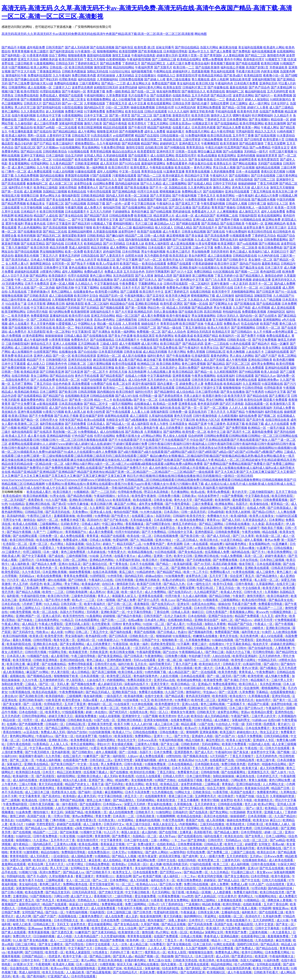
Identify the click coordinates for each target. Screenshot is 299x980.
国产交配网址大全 (221, 304)
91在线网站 (24, 820)
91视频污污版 (28, 872)
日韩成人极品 (73, 336)
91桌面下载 (41, 820)
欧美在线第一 (184, 167)
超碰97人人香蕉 (258, 107)
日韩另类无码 (201, 380)
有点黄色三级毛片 (178, 252)
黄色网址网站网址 (22, 736)
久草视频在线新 (95, 103)
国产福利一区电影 (91, 792)
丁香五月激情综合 (195, 328)
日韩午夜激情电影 (205, 416)
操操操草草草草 (267, 155)
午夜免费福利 (266, 672)
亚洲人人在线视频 (65, 344)
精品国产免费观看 (247, 616)
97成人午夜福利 (162, 888)
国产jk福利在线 (158, 208)
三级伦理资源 (191, 139)
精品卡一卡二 (221, 940)
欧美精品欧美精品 (27, 392)
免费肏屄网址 (115, 111)
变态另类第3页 (233, 139)
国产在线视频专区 (21, 328)
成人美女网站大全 (139, 83)
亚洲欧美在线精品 (37, 764)
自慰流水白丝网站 (204, 604)
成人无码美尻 (40, 856)
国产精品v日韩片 (264, 512)
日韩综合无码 (65, 63)
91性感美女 (100, 952)
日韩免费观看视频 (276, 500)
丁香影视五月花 (117, 103)
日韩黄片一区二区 (268, 328)
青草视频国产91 (76, 532)
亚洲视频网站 (272, 320)
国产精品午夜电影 (115, 123)
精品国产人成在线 (46, 216)
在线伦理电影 (31, 508)
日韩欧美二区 (77, 364)
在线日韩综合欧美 (277, 420)
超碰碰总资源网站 (283, 644)
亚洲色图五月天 (190, 143)
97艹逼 (131, 844)
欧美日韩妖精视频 (36, 496)
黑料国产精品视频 (72, 800)
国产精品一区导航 (234, 107)
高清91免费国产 (189, 368)
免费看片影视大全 (128, 436)
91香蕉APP (289, 928)
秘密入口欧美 (22, 924)
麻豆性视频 (284, 940)
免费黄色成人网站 (228, 952)
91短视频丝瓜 (182, 636)
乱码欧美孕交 (71, 524)
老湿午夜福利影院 (144, 384)
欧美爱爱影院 (146, 151)
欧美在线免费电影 (193, 520)
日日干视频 (124, 608)
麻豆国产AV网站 (126, 504)
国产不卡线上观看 (89, 300)
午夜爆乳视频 (74, 208)
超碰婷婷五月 (169, 143)
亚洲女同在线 (281, 696)
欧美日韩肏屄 (125, 392)
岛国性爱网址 (107, 740)
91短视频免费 (175, 576)
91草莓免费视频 (169, 896)
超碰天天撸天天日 (25, 528)
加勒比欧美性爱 (240, 79)
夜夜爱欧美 (36, 500)
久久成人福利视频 (195, 596)
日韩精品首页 (195, 928)
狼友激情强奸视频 (161, 828)
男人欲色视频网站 (30, 228)
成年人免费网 (220, 884)
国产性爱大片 (121, 516)
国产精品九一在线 (112, 240)
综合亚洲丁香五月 (242, 576)
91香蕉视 (157, 900)
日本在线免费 (110, 920)
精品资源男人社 (164, 216)
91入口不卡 (112, 832)
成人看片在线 (37, 436)
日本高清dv (172, 512)
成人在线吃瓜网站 (162, 155)
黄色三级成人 (239, 252)
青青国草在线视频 (77, 176)
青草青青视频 (21, 51)
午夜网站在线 (162, 71)
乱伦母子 (79, 728)
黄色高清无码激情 (198, 696)
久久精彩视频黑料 (226, 372)
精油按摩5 (217, 544)
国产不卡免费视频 (41, 416)
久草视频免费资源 (64, 300)
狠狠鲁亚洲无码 (108, 131)
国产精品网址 (39, 276)
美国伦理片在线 (223, 288)
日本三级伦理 (205, 956)
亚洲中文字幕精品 (33, 155)
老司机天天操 (118, 372)
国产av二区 (100, 880)
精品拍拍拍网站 (124, 67)
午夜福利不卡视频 (130, 908)
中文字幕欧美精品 (239, 644)
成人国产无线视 (214, 360)
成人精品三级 (139, 944)
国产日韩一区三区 (120, 604)
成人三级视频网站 (175, 184)
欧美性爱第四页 (268, 159)
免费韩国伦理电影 (74, 852)
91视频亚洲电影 (281, 612)
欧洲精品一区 (257, 428)
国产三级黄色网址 (151, 928)
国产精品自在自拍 (62, 376)
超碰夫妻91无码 (167, 55)
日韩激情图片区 (56, 360)
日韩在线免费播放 (83, 180)
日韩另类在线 (43, 328)
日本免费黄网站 (237, 119)
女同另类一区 (61, 264)
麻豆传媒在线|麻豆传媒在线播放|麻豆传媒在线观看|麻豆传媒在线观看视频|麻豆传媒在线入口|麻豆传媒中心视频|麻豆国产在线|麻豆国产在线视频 (98, 460)
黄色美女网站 (132, 624)
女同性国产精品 (33, 912)
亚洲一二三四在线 (217, 344)
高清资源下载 (236, 424)
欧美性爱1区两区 (172, 304)
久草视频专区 (57, 860)
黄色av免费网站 (83, 816)
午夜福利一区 (255, 224)
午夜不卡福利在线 (137, 548)
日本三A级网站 (276, 836)
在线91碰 (274, 720)
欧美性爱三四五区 (119, 676)
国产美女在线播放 (233, 392)
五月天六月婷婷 (101, 212)
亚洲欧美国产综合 (125, 692)
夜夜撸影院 (142, 604)
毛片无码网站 (161, 892)
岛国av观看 (90, 700)
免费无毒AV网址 (55, 928)
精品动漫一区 (280, 119)
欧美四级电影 (55, 696)
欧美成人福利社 (16, 135)
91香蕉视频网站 (72, 115)
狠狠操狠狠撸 (40, 948)
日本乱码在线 (11, 604)
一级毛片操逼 (276, 428)
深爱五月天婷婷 (135, 804)
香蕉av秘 (279, 844)
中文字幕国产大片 (81, 948)
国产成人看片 (176, 624)
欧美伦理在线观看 (124, 364)
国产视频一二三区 (247, 272)
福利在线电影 (87, 79)
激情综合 (29, 520)
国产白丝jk (170, 652)
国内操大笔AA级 (42, 83)
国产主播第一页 (173, 180)
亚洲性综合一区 (19, 320)
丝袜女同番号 (165, 47)
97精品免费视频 (212, 139)
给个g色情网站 (245, 964)
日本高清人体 (16, 656)
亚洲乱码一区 (87, 640)
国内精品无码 (134, 576)
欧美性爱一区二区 (195, 432)
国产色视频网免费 (131, 131)
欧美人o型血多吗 (108, 264)
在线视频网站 (286, 51)
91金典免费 (24, 812)
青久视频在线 (201, 79)
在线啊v (12, 724)
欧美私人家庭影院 (78, 952)
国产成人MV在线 (127, 396)
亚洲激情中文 (285, 180)
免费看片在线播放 (151, 692)
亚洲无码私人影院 (78, 624)
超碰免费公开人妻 (191, 384)
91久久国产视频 (192, 99)
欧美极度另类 (79, 652)
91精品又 (68, 620)
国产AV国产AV (226, 736)
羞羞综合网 (124, 876)
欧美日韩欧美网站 (169, 364)
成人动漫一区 (185, 216)
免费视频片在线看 (172, 340)
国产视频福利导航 (201, 632)
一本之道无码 (239, 284)
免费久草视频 (196, 352)
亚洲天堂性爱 (124, 760)
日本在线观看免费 (146, 872)
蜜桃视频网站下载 (203, 296)
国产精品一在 (204, 372)
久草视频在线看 (259, 696)
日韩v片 (154, 904)
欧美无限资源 (22, 660)
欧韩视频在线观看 (55, 888)
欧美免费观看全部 (83, 740)
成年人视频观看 (107, 752)
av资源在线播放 (206, 548)
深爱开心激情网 (21, 860)
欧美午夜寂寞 (148, 856)
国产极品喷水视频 (264, 200)
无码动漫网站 (211, 744)
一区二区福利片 (199, 284)
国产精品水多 (43, 688)
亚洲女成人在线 (101, 512)
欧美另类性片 (137, 123)
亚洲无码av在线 (165, 680)
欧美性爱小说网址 (107, 292)
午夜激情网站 (154, 656)
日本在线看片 (157, 248)
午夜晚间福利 (255, 412)
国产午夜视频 (285, 624)
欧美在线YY (238, 696)
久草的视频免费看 (223, 171)
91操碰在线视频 (223, 640)
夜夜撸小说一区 (274, 75)
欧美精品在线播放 (250, 320)
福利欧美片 (250, 912)
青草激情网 (103, 836)
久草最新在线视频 (105, 232)
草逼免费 (129, 860)
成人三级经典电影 (27, 348)
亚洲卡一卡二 (163, 736)
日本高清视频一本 (166, 520)
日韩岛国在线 (90, 256)
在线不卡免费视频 (250, 736)
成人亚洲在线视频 (182, 244)
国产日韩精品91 (242, 332)
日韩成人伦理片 (174, 776)
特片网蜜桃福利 (262, 115)
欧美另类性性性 (74, 616)
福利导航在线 (274, 412)
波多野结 (227, 800)
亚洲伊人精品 (43, 356)
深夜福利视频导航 (264, 79)
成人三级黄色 (266, 572)
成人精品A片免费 (266, 196)
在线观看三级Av (143, 516)
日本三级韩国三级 (119, 912)
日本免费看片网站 (278, 952)
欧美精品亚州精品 (211, 75)
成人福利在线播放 (25, 780)
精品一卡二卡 (103, 400)
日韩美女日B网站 (150, 320)
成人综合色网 (137, 380)
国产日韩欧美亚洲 (52, 372)
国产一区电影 (129, 752)
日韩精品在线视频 (102, 396)
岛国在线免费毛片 (18, 380)
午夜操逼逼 (188, 912)
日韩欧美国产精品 (199, 580)
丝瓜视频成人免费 (217, 552)
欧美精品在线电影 (190, 816)
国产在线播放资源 (30, 232)
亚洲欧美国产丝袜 (110, 968)
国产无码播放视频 (199, 560)
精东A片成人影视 (75, 780)
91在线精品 (17, 504)
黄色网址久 (246, 896)
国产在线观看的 (161, 95)
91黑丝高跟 (195, 624)
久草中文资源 (265, 924)
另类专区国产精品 (71, 420)
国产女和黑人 (255, 836)
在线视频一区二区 (231, 916)
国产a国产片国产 (266, 356)
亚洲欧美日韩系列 (55, 848)
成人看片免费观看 (101, 532)
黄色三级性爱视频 (194, 364)
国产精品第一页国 (96, 348)
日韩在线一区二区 (107, 948)
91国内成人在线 (260, 744)
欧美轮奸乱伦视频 (143, 772)
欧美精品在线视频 (223, 848)
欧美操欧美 (65, 708)
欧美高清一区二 (63, 328)
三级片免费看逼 (203, 504)
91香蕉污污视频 (53, 412)
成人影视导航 (60, 656)
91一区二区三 (125, 884)
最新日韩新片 (65, 119)
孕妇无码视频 (161, 768)
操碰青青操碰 (65, 139)
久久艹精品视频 (271, 300)
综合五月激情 (216, 788)
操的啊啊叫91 (193, 916)
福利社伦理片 (144, 392)
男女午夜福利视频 (153, 252)
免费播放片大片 (218, 516)
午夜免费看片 (128, 284)
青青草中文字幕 (108, 220)
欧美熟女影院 (172, 87)
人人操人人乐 (59, 744)
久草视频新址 (153, 432)
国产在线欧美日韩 (191, 312)
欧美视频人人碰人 (278, 824)
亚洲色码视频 (246, 155)
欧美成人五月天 (16, 436)
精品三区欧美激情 (69, 772)
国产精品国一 (65, 260)
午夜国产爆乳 (240, 716)
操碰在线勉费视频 (143, 107)
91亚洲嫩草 (280, 544)
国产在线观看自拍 (190, 836)
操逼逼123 (76, 904)
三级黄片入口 (62, 87)
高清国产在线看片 (243, 792)
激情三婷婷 (18, 816)
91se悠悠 (188, 896)
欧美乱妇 (8, 820)
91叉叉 (145, 700)
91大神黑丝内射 (185, 107)
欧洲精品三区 (146, 364)
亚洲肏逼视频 (209, 732)
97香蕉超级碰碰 (203, 264)
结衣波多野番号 (122, 868)
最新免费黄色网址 (33, 400)
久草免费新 (247, 692)
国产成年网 (190, 856)
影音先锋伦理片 (88, 840)
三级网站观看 (55, 880)
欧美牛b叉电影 (224, 584)
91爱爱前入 (47, 548)
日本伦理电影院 (252, 832)
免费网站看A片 (192, 192)
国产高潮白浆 (134, 432)
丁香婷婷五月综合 (264, 236)
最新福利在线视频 (99, 55)
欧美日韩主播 (16, 664)
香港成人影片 (235, 99)
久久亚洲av (41, 840)
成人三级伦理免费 (46, 123)
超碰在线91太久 (248, 732)
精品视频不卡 (260, 680)
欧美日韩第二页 (152, 139)
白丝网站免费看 (104, 184)
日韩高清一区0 (138, 864)
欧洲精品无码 (143, 312)
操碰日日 (198, 612)
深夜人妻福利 (178, 920)
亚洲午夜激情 (220, 284)
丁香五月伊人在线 (18, 288)
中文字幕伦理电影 (140, 612)
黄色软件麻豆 (140, 212)
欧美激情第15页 (129, 932)
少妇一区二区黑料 (117, 107)
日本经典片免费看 (246, 83)
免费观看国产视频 (227, 632)
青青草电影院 (19, 856)
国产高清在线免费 (217, 236)
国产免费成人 (245, 948)
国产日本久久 (148, 280)
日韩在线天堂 (81, 135)
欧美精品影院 (253, 75)
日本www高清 (148, 740)
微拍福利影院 (71, 196)
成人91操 (283, 920)
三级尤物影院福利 (18, 344)
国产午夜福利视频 (184, 196)
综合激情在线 (19, 968)
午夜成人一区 (264, 624)
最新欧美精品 (271, 264)
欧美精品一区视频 (199, 892)
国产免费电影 (242, 51)
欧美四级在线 (216, 91)
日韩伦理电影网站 (35, 716)
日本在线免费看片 (258, 728)
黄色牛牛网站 (233, 59)
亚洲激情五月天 (259, 772)
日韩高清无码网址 (284, 568)
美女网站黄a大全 (196, 340)
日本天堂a (119, 852)
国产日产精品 (43, 143)
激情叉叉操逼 (121, 55)
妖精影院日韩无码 (106, 87)
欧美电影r (70, 796)
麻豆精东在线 (246, 776)
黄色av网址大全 (50, 196)
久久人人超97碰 (142, 724)
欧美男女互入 (122, 872)
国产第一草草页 (120, 115)
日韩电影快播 (210, 772)
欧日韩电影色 (282, 232)
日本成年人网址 (155, 620)
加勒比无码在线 (98, 71)
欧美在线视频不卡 (239, 920)
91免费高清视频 (196, 200)
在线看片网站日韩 (68, 240)
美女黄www (264, 872)
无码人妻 (63, 684)
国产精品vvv (244, 620)
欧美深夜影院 (124, 736)
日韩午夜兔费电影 (46, 836)
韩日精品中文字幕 (197, 176)
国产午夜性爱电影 (178, 504)
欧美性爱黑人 (140, 167)
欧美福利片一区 (230, 336)
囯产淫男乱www (171, 872)
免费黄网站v (144, 736)
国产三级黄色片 (174, 200)
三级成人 (31, 684)
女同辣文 (264, 844)
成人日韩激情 (225, 296)
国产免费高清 (156, 300)
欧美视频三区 (143, 216)
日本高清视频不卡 (127, 340)
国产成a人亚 (15, 868)
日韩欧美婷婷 (190, 744)
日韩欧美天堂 (207, 712)
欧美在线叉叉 (78, 860)
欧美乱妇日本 (24, 356)
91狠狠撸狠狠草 (68, 588)
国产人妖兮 (279, 772)
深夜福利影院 (159, 412)
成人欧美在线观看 (281, 860)
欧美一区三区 (110, 708)
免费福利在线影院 (40, 75)
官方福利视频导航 (225, 320)
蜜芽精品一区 (280, 504)
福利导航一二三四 (197, 660)
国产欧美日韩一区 (193, 536)
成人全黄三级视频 (284, 744)
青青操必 (228, 784)
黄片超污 (284, 724)
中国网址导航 (58, 652)
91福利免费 (272, 960)
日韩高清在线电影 (211, 888)
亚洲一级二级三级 (170, 660)
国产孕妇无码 (49, 79)
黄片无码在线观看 (51, 784)
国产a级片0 (271, 664)
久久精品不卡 (283, 115)
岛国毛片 (242, 504)
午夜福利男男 (144, 67)
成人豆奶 (132, 916)
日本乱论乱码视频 (55, 608)
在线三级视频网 (161, 240)
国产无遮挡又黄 (63, 932)
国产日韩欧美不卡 (99, 872)
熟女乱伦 (106, 728)
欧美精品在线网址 (189, 59)
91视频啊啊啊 (166, 816)
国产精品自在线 (257, 396)
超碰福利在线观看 (27, 272)
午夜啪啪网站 (130, 640)
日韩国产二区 (147, 328)
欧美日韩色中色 (162, 700)
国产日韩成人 (167, 632)
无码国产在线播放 (270, 163)
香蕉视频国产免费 (69, 788)
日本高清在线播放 (71, 404)
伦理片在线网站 (104, 436)
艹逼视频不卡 (236, 704)
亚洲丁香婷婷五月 (177, 292)
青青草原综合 (195, 147)
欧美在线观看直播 (199, 320)
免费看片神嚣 (74, 111)
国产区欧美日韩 (234, 368)
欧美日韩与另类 (59, 596)
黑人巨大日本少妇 (175, 848)
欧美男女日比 (210, 348)
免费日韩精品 (203, 272)
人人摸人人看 (157, 948)
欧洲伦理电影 (232, 904)
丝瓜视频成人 (286, 416)
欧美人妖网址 (40, 67)
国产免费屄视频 (236, 428)
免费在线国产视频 (164, 83)
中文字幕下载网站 (87, 288)
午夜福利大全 (166, 204)
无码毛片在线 (21, 308)
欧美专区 (153, 784)
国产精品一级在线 (169, 328)
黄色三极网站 (11, 111)
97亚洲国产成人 (59, 976)
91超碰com (259, 720)
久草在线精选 (265, 940)
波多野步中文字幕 (263, 752)
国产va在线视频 (247, 244)
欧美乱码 (40, 860)
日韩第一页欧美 (140, 808)
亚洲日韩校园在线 (72, 660)
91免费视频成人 (88, 432)
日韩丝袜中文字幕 (222, 300)
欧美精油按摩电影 (190, 680)
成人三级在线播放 (220, 256)
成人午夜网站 (87, 131)
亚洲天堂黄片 (160, 684)
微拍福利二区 (235, 91)
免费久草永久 (223, 248)
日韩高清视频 (87, 392)
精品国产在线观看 (113, 536)
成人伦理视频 (261, 308)
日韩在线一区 (59, 67)
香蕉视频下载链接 (223, 63)
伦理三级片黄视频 (281, 151)
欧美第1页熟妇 (18, 416)
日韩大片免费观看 (115, 808)
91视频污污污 (90, 588)
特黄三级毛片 (46, 708)
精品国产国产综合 (240, 624)
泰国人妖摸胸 (65, 320)
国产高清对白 (52, 796)
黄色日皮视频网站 (83, 744)
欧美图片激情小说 (215, 396)
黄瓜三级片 (127, 572)
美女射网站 (142, 768)
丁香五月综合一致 (228, 588)
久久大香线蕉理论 (33, 111)
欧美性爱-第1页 (145, 47)
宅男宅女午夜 (12, 520)
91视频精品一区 (255, 900)
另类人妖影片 (193, 396)
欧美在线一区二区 (140, 536)
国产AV (146, 588)
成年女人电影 (168, 760)
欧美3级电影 (239, 516)
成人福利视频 (240, 864)
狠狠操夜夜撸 (77, 55)
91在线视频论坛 (209, 268)
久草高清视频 (223, 828)
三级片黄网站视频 (99, 364)
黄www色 (262, 612)
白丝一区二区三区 (256, 840)
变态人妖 (183, 716)
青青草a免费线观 (219, 492)
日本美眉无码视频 (111, 352)
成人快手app (168, 836)
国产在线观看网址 (234, 772)
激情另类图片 (256, 596)
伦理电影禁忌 (53, 704)
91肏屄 (266, 632)
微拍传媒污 (41, 812)
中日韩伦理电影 (252, 388)
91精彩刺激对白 (281, 99)
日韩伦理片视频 (36, 652)
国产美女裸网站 (120, 348)
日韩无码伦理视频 (226, 159)
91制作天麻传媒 (78, 504)
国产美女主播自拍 (237, 876)
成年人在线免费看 (273, 212)
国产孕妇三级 (215, 652)
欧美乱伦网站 (135, 784)
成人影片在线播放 (134, 356)
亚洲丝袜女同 (198, 708)
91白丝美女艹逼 (16, 304)
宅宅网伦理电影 (264, 652)
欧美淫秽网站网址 (14, 312)
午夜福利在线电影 (143, 55)
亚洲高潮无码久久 (31, 600)
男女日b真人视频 (224, 167)
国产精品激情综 (165, 392)
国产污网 (240, 676)
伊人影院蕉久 (76, 680)
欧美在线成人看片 (39, 492)
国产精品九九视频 (28, 592)
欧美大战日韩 (129, 688)
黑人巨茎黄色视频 (240, 280)
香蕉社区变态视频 (273, 171)
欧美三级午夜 (266, 760)
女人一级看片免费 (212, 856)
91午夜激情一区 (85, 51)
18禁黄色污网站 (50, 272)
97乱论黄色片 (227, 896)
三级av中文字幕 (203, 248)
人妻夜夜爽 (283, 648)
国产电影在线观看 (248, 63)
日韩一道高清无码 (194, 512)
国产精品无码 (81, 224)
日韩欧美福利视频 (110, 900)
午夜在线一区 (254, 748)
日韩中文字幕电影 (171, 728)
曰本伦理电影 (260, 876)
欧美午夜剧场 (281, 876)
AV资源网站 (126, 820)
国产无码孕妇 (115, 784)
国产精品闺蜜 (204, 500)
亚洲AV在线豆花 (70, 564)
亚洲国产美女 (103, 328)
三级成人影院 (109, 344)
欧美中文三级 (217, 432)
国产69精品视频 (161, 212)
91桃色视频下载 (156, 672)
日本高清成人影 (120, 648)
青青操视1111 (105, 876)
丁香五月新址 (166, 772)
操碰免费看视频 (80, 572)
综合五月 (262, 796)
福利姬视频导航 (142, 71)
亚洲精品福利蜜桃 (80, 232)
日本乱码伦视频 (118, 568)
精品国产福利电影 (159, 127)
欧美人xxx (168, 600)
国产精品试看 (175, 696)
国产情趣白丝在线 (27, 79)
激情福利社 (194, 692)
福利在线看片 (214, 836)
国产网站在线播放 (245, 163)
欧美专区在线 (134, 111)
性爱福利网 (121, 540)
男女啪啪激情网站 (52, 252)
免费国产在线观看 (179, 264)
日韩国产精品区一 (35, 956)
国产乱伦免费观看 (111, 188)
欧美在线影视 (143, 500)
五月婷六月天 (55, 864)
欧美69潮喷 (85, 516)
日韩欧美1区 (256, 824)
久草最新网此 (265, 584)
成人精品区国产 (205, 216)
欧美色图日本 (113, 548)
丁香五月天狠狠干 (242, 756)
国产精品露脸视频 (99, 972)
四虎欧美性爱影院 (163, 644)
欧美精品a (197, 932)
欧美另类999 (167, 716)
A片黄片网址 (75, 864)
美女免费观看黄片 (284, 728)
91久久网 (202, 760)
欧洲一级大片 (204, 668)
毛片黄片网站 (177, 352)
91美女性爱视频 (206, 244)
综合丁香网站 (58, 55)
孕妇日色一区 (156, 308)
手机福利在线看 (226, 111)
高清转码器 (185, 648)
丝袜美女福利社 (78, 748)
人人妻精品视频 (233, 55)
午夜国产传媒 (245, 796)
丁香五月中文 (99, 632)
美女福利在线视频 (250, 47)
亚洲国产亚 (226, 700)
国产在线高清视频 (102, 47)
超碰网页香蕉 (248, 159)
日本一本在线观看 (248, 171)
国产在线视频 (22, 832)
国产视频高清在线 (196, 756)
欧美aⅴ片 (191, 728)
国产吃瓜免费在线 (166, 348)
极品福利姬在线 (256, 91)
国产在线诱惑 (127, 180)
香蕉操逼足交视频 (113, 844)
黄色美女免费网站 (177, 900)
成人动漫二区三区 (61, 184)
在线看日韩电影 (200, 292)
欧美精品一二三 (214, 99)
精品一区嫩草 (280, 344)
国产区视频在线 (245, 304)
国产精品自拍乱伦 (189, 600)
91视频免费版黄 (156, 764)
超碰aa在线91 (155, 576)
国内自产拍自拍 (250, 264)
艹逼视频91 (193, 904)
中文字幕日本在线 (43, 308)
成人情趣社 (222, 720)
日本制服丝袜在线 (49, 560)
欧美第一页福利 (126, 368)
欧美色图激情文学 (168, 704)
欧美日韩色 (207, 960)
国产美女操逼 (195, 236)
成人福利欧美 (21, 564)
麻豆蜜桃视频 (175, 236)
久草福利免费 (272, 916)
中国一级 (238, 724)
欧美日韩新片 (63, 492)
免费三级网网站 (136, 904)
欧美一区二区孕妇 (59, 332)
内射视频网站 (116, 680)
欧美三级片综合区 (139, 824)
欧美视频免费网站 (99, 99)
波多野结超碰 (128, 87)
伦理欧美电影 (68, 79)
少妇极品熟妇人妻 (207, 648)
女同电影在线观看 (269, 964)
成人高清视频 (216, 820)
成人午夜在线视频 (240, 972)
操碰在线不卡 (150, 324)
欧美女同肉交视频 (211, 876)
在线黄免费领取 (182, 720)
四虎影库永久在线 (64, 792)
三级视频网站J (49, 524)
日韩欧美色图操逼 (74, 71)
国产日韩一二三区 (114, 620)
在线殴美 (92, 728)
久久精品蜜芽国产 (207, 592)
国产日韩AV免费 (171, 884)
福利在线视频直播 (264, 51)
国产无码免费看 (76, 424)
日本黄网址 (276, 520)
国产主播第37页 (280, 396)
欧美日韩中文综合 (86, 296)
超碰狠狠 (109, 616)
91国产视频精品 (19, 67)
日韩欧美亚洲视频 (87, 163)
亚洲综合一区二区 (109, 356)
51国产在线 (206, 724)
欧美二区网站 (287, 356)
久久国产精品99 (285, 816)
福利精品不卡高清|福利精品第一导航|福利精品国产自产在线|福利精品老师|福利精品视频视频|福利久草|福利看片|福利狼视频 (151, 488)
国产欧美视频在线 (150, 51)
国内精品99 (235, 788)
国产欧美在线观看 (114, 300)
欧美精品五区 (170, 784)
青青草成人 (247, 672)
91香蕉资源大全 (50, 648)
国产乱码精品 (90, 308)
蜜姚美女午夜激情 (183, 712)
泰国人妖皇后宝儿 (165, 824)
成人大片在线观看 (277, 424)
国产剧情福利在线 (49, 107)
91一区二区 (162, 568)
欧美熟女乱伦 (223, 163)
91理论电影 (259, 888)
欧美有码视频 (27, 236)
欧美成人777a (122, 732)
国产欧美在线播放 (137, 188)
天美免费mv (80, 512)
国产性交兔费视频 (264, 340)
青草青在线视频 (130, 848)
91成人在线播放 (209, 568)
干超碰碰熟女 (121, 212)
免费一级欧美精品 (118, 91)
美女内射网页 (198, 256)
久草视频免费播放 (198, 640)
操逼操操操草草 (92, 388)
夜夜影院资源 (166, 800)
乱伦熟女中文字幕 (49, 115)
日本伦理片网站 (205, 608)
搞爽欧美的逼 (49, 59)
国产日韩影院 (35, 952)
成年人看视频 (254, 540)
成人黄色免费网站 (14, 928)
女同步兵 (124, 496)
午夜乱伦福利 (214, 147)
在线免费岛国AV (99, 852)
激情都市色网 (276, 55)
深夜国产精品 (75, 812)
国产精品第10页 (221, 95)
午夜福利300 (223, 752)
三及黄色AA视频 (66, 844)
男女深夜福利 (75, 636)
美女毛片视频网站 (187, 828)
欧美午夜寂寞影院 (106, 768)
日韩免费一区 (49, 536)
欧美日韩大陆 (205, 83)
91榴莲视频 (108, 964)
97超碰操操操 (247, 608)
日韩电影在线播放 (68, 388)
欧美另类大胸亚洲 (178, 296)
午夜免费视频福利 (72, 692)
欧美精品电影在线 (165, 808)
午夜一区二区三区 (27, 280)
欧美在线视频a (123, 400)
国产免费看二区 (218, 852)
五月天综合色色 (134, 272)
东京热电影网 (137, 372)
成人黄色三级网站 (24, 167)
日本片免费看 (163, 752)
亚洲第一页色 (163, 556)
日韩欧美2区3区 (53, 428)
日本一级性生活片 (199, 584)
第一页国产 (289, 540)
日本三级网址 (239, 103)
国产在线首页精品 (33, 244)
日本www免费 (274, 856)
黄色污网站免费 (280, 780)
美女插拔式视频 (122, 744)
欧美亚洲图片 (227, 244)
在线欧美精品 (182, 95)
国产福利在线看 (121, 632)
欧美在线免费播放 (49, 540)
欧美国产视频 (152, 876)
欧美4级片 (215, 688)
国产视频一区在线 (196, 304)
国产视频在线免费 (84, 684)
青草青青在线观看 (140, 936)
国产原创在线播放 (61, 828)
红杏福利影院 (201, 356)
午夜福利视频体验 (40, 920)
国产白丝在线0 (88, 352)
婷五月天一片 (134, 796)
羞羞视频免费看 (278, 936)
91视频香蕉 (211, 600)
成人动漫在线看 (130, 139)
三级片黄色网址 (287, 176)
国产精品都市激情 (251, 143)
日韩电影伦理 (165, 107)
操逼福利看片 (175, 131)
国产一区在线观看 (204, 672)
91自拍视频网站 (70, 147)
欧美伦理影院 (30, 91)
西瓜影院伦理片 (186, 155)
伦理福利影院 (218, 708)
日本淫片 (49, 772)
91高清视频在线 (243, 940)
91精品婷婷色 (146, 572)
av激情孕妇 (178, 852)
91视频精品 (103, 856)
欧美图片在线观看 (109, 119)
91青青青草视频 (59, 340)
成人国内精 (149, 832)
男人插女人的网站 (242, 356)
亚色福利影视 (61, 752)
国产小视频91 (11, 960)
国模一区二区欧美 (245, 248)
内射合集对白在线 (201, 163)
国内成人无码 (115, 196)
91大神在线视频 (143, 704)
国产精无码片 (119, 712)
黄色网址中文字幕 (192, 280)
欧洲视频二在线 (227, 216)
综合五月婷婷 (74, 155)
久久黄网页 (97, 508)
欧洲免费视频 (283, 95)
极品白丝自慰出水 (124, 151)
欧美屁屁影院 (34, 268)
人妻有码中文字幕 (59, 135)
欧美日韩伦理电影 (22, 540)
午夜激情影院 (149, 340)
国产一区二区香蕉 (228, 768)
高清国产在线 (224, 924)
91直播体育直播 (174, 171)
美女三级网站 (40, 376)
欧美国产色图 (269, 324)
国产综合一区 (55, 912)
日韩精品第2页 (216, 352)
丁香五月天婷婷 (85, 119)
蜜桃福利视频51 (124, 224)
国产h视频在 (268, 668)
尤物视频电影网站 (243, 292)
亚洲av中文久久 (199, 51)
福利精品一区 (120, 888)
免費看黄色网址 (50, 528)
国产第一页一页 (192, 408)
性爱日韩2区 (205, 588)
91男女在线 (58, 496)
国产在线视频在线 (95, 336)
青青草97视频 (210, 800)
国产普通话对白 (242, 956)
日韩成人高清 (181, 612)
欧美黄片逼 (250, 768)
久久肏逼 (258, 524)
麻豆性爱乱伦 (215, 740)
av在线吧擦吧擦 (123, 135)
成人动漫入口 (36, 364)
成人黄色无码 (87, 796)
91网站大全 (183, 792)
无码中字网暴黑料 (158, 272)
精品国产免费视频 (113, 940)
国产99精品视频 (249, 372)
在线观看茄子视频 (190, 780)
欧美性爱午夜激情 (144, 496)
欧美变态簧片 (272, 588)
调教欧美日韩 (56, 304)
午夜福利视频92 (95, 95)
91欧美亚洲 (53, 700)
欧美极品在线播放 (101, 280)
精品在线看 (270, 532)
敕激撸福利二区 (37, 184)
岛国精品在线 (178, 188)
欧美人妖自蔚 (270, 372)
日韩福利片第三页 (195, 87)
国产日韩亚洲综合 (66, 688)
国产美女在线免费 (58, 200)
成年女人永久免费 (140, 788)
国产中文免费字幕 (24, 404)
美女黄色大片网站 (190, 528)
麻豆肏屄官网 (14, 200)
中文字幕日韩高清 (137, 900)
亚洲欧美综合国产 (207, 620)
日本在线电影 (197, 616)
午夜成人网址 (270, 127)
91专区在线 (228, 648)
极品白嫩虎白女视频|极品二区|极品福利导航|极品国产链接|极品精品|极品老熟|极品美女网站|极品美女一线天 (222, 456)
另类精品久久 (87, 900)
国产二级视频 (11, 800)
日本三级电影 (55, 155)
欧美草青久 (53, 712)
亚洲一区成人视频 (62, 284)
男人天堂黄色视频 (43, 324)
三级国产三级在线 (243, 852)
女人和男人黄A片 (17, 264)
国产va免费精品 (260, 147)
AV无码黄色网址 (13, 284)
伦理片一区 (31, 720)
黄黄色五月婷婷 (69, 256)
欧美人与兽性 (159, 424)
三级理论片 (27, 560)
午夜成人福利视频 (49, 760)
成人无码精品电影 (217, 716)
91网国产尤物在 (166, 780)
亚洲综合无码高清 (199, 332)
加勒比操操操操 (224, 776)
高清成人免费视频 (150, 159)
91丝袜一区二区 (154, 624)
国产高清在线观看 (14, 184)
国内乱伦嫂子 (201, 103)
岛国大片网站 (209, 47)
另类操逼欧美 (278, 67)
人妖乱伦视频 (169, 676)
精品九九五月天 (265, 131)
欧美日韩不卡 (57, 668)
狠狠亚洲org (281, 908)
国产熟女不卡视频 (83, 264)
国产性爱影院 (245, 640)
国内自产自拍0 (77, 732)
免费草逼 (246, 580)
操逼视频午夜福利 (31, 756)
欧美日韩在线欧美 (100, 268)
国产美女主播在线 (106, 159)
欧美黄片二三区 (69, 960)
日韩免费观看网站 (276, 240)
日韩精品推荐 (246, 760)
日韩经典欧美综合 (55, 151)
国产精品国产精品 (169, 572)
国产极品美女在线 (252, 268)
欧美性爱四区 (11, 572)
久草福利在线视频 (161, 416)
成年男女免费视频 (151, 504)
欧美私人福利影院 (157, 244)
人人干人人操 (234, 748)
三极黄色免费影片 (91, 916)
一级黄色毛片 (124, 428)
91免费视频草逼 (107, 200)
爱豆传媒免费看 (146, 896)
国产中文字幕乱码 (191, 808)
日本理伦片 (197, 920)
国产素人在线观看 (14, 932)
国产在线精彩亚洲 (193, 972)
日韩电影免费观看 (228, 532)
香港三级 (113, 592)
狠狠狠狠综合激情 (201, 952)
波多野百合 (168, 528)
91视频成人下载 (101, 224)
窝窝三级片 (200, 644)
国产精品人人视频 (125, 856)
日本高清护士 (169, 368)
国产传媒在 (25, 620)
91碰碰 (30, 824)
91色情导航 (115, 576)
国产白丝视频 (246, 167)
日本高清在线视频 (80, 368)
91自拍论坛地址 (120, 71)
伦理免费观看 (162, 508)
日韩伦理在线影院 (176, 284)
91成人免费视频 (232, 556)
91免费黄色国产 (154, 544)
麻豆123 (276, 820)
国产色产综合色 (259, 87)
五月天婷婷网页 (175, 628)
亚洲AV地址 (164, 540)
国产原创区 (194, 968)
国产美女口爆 (170, 744)
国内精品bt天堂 (94, 107)
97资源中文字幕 (211, 388)
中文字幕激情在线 (106, 284)
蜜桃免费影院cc (85, 143)
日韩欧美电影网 (77, 592)
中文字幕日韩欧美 (138, 892)
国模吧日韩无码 (248, 944)
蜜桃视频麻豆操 (170, 192)
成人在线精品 (112, 860)
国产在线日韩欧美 (232, 224)
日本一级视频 (106, 600)
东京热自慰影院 (124, 276)
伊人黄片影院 (60, 672)
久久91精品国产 (214, 428)
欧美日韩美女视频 (122, 652)
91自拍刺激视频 (100, 732)
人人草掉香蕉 (131, 324)
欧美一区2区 (180, 932)
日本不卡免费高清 (37, 284)
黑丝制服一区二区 (65, 432)
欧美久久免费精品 (77, 428)
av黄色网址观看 (283, 332)
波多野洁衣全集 (107, 688)
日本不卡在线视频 (142, 564)
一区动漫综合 (60, 856)
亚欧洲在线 (264, 640)
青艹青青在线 (119, 564)
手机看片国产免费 (244, 604)
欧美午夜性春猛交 (178, 316)
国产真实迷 (241, 752)
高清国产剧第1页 (257, 67)
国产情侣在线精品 (187, 47)
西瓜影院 (86, 768)
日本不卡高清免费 (138, 792)
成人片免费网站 (156, 592)
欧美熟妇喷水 (236, 824)
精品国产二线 (134, 236)
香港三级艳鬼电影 (217, 780)
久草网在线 (288, 792)
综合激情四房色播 (239, 968)
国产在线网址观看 (25, 536)
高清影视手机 (203, 832)
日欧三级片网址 (26, 944)
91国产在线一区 (105, 720)
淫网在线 (139, 608)
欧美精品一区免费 (165, 404)
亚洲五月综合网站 (103, 316)
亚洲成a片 (205, 684)
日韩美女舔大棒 (209, 912)
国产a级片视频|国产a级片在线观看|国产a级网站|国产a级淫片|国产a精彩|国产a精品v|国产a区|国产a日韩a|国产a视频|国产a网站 (200, 452)
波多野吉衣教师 (82, 87)
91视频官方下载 (276, 59)
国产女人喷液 (144, 276)
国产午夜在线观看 (118, 412)
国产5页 (164, 708)
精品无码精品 (197, 628)
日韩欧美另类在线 (185, 960)
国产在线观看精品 (30, 396)
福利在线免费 (248, 416)
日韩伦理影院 (43, 640)
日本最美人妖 (135, 244)
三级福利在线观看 (277, 352)
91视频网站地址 (266, 896)
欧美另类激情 (229, 143)
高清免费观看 (81, 384)
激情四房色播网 (133, 119)
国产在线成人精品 (200, 184)
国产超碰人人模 (155, 79)
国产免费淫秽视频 (14, 368)
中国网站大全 (87, 324)
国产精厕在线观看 (188, 224)
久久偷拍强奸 (24, 123)
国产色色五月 (46, 900)
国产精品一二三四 (113, 83)
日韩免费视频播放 (194, 908)
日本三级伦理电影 (199, 776)
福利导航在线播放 (52, 424)
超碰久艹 (109, 544)
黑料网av (59, 748)
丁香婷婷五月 (131, 63)
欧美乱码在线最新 (45, 692)
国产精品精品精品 (65, 131)
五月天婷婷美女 (206, 804)
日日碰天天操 (14, 268)
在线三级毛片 (72, 756)
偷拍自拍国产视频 (126, 512)
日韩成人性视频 (191, 936)
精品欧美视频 (212, 904)
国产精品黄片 (172, 119)
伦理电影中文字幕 (55, 508)
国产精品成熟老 (202, 308)
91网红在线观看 (225, 944)
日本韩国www (113, 804)
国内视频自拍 (106, 392)
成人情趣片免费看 (278, 676)
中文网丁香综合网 (87, 708)
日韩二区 (82, 632)
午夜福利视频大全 (282, 956)
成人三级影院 (139, 416)
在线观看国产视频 (150, 200)
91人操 (17, 940)
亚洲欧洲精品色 (275, 224)
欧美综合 (197, 716)
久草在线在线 (18, 292)
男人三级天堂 (137, 300)
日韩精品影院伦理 (30, 908)
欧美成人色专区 (232, 592)
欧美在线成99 (12, 496)
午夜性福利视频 (77, 912)
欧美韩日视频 (270, 63)
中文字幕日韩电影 (110, 796)
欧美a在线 (198, 492)
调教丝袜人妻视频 (280, 900)
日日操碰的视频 (44, 936)
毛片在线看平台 (139, 95)
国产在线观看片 (235, 508)
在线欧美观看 (252, 904)
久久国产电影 (242, 308)
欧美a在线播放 (207, 155)
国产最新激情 (182, 276)
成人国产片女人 (81, 896)
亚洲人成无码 (52, 616)
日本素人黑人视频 (228, 668)
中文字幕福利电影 (159, 376)
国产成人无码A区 (219, 536)
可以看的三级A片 (243, 872)
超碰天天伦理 (264, 620)
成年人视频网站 (72, 272)
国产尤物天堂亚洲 (111, 892)
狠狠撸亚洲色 (18, 159)
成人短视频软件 (22, 352)
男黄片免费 (103, 816)
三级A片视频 (28, 784)
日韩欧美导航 (16, 920)
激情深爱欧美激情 (74, 236)
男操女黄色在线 (35, 224)
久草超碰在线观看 (115, 155)
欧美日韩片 (150, 560)
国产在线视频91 (240, 176)
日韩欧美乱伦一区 (76, 528)
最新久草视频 (22, 640)
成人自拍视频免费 (121, 812)
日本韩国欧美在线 (207, 764)
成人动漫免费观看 (104, 908)
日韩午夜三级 (257, 204)
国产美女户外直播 (121, 336)
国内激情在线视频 (137, 240)
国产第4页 (59, 504)
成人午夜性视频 (236, 360)
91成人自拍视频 (63, 171)
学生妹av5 (210, 692)
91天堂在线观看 (180, 380)
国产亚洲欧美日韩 (184, 568)
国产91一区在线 (286, 292)
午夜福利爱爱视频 (149, 652)
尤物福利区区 (276, 312)
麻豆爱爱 (34, 664)
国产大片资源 (124, 312)
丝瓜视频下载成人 (96, 772)
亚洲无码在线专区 (80, 360)
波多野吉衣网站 (243, 95)
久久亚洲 (127, 768)
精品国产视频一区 (147, 956)
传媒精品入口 (166, 75)
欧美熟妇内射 (199, 848)
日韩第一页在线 (186, 151)
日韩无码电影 (220, 660)
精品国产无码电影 (68, 308)
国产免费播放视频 (226, 560)
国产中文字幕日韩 (183, 420)
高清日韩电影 (213, 312)
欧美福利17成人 (259, 252)
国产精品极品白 (230, 348)
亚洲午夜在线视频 (30, 412)
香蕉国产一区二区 (15, 748)
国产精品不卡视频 (14, 47)
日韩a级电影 (216, 512)
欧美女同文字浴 (79, 408)
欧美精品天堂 (221, 332)
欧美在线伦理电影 (255, 600)
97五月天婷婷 (215, 920)
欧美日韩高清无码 (71, 59)
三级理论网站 (27, 119)
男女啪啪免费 (201, 252)
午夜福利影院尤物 (34, 596)
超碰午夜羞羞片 (276, 556)
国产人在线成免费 (43, 380)
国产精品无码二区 (49, 236)
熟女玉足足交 (270, 732)
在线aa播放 (135, 620)
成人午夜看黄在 (123, 408)
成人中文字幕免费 (52, 280)
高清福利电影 (16, 516)
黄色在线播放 (78, 268)
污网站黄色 (239, 780)
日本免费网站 (119, 880)
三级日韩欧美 (24, 63)
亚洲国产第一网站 (101, 780)
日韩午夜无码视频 (42, 804)
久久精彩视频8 (228, 416)
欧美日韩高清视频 (81, 67)
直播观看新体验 (65, 516)
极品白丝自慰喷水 (137, 388)
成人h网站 (145, 556)
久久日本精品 (220, 872)
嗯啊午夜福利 (242, 115)
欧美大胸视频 (236, 352)
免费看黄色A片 (88, 188)
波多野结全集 (83, 184)
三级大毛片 (155, 940)
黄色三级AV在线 (160, 960)
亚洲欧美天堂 (233, 688)
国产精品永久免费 (229, 127)
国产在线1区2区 (25, 147)
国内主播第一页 (168, 384)
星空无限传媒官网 (102, 884)
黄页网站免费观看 (209, 107)
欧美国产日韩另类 (149, 584)
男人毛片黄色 (171, 868)
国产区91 (149, 748)
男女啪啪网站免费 (56, 908)
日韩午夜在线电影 (19, 744)
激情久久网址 (222, 188)
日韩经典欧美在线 (80, 720)
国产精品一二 (62, 220)
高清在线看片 (275, 524)
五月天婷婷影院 (237, 856)
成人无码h (111, 776)
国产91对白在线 (130, 163)
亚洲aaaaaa (35, 928)
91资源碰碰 (238, 812)
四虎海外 (254, 764)
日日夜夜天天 (74, 244)
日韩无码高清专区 (85, 892)
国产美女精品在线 (71, 216)
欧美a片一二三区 (84, 600)
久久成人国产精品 (207, 240)
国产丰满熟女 (101, 332)
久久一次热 (120, 944)
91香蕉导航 (221, 792)
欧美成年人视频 (64, 964)
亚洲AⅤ (253, 868)
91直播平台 (265, 548)
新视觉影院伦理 (187, 75)
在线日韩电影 (21, 376)
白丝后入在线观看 (149, 776)
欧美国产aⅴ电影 (44, 127)
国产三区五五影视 (179, 248)
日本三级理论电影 (207, 392)
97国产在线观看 (101, 176)
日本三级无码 (203, 944)
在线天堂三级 (286, 584)
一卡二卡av (179, 840)
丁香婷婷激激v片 (39, 292)
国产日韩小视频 (13, 892)
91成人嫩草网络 (232, 568)
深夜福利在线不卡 (102, 312)
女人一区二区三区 (79, 880)
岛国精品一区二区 (145, 836)
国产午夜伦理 (137, 127)
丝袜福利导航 (194, 428)
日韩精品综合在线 (134, 920)
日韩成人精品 (183, 228)
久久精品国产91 (284, 296)
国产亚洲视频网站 (243, 328)
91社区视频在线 (223, 272)
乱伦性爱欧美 (101, 624)
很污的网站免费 (59, 312)
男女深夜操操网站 (204, 316)
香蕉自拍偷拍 (12, 732)
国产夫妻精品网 (281, 87)
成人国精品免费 (82, 856)
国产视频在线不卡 (170, 688)
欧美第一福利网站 (124, 332)
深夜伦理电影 (68, 188)
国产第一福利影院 (113, 756)
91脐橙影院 (98, 576)
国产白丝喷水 (268, 316)
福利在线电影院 (22, 432)
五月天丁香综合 (286, 492)
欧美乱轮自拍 (234, 836)
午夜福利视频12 (135, 296)
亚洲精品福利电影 (59, 436)
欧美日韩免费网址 (280, 552)
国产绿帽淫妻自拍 (158, 524)
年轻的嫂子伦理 (200, 656)
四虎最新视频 (201, 71)
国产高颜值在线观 (18, 240)
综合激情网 (252, 688)
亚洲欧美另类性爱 (100, 724)
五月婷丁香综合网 (276, 904)
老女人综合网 (128, 928)
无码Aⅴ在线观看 (145, 660)
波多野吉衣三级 (197, 576)
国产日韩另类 (143, 912)
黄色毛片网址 (203, 167)
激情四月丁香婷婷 (134, 948)
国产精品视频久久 (252, 276)
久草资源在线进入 (255, 520)
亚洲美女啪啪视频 (156, 720)
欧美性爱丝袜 (72, 700)
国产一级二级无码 (219, 676)
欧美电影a (119, 864)
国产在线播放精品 (102, 340)
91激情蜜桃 (31, 852)
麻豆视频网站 (114, 792)
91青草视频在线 (20, 692)
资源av (245, 712)
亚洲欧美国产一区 (113, 612)
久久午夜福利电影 (109, 143)
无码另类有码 (220, 252)
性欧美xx (43, 632)
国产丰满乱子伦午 (237, 680)
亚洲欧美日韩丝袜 (278, 628)
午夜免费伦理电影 (113, 147)
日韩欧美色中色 (56, 364)
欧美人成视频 (122, 268)
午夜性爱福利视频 (213, 204)
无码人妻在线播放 (166, 312)
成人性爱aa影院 (35, 200)
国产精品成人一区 (118, 424)
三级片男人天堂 (282, 680)
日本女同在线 (249, 560)
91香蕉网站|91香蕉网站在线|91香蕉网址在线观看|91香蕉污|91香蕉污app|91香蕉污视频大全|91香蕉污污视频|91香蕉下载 (125, 484)
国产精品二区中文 (96, 404)
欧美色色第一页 (47, 568)
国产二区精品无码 (43, 320)
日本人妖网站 (153, 119)
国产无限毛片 (163, 67)
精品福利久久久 (107, 180)
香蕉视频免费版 (173, 360)
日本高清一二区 (124, 816)
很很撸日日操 (30, 196)
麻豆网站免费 (271, 220)
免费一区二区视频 (105, 848)
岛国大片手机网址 (72, 612)
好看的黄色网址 (136, 960)
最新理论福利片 (30, 904)
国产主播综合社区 (95, 564)
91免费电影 (102, 516)
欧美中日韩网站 (253, 952)
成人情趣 (156, 864)
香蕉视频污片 (103, 896)
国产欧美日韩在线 (230, 228)
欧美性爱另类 (54, 636)
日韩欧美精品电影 (93, 196)
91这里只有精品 (232, 540)
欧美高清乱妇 (178, 256)
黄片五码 (57, 812)
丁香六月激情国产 (18, 248)
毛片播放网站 (180, 492)
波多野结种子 (127, 232)
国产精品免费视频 (102, 428)
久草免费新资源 (117, 95)
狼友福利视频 (93, 696)
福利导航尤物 (65, 288)
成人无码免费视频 (272, 768)
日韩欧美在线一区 (239, 340)
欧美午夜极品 (102, 228)
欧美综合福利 (201, 63)
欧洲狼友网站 (225, 504)
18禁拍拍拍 (174, 756)
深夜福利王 (15, 764)
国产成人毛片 (204, 752)
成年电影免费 (36, 47)
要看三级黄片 (85, 876)
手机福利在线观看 (197, 940)
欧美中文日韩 (183, 556)
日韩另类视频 (125, 580)
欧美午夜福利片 (95, 604)
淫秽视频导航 (187, 748)
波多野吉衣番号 (254, 228)
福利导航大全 (251, 632)
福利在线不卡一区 (163, 880)
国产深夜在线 (216, 232)
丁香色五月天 (207, 196)
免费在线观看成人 (278, 336)
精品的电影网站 (222, 964)
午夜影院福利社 (239, 628)
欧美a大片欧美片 (219, 328)
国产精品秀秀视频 (14, 204)
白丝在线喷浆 (276, 884)
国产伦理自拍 (75, 944)
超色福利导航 (112, 252)
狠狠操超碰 (164, 636)
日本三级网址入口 (28, 608)
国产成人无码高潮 (77, 47)
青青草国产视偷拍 (223, 208)
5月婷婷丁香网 (32, 604)
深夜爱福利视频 (146, 760)
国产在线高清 (43, 432)
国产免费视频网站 (18, 139)
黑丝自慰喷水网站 (166, 268)
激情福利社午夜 (16, 75)
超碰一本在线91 (97, 712)
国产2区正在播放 (180, 208)
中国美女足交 (281, 147)
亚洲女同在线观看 (237, 192)
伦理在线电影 (244, 180)
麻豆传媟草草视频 (223, 380)
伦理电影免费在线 (130, 492)
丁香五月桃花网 (268, 184)
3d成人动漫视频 (53, 208)
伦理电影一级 (148, 396)
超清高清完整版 (170, 856)
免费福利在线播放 (66, 83)
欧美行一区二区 (148, 368)
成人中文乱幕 (137, 103)
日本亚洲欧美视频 (55, 572)
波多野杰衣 (78, 924)
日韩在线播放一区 (172, 135)
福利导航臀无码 (160, 664)
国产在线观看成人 (115, 380)
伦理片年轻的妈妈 (128, 532)
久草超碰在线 (97, 552)
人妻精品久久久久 (175, 159)
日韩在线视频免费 (166, 536)
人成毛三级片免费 (178, 63)
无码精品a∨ (27, 576)
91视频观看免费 (240, 236)
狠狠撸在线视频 (12, 296)
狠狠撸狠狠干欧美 (66, 676)
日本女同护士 (280, 103)
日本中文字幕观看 (14, 364)
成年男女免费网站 (263, 364)
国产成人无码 (231, 520)
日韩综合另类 (182, 103)
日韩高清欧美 (146, 816)
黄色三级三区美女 (74, 99)
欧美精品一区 (274, 808)
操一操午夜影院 (67, 804)
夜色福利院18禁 (271, 272)
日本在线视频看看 (171, 400)
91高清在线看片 (101, 135)
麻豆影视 (95, 860)
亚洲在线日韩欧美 (260, 360)
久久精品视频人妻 (159, 372)
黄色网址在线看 (246, 380)
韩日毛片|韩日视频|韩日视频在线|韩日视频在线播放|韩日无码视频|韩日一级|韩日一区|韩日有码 (190, 476)
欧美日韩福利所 (278, 596)
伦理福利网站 (40, 163)
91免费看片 (182, 700)
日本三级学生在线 (137, 840)
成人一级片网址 (259, 103)
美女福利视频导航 (147, 868)
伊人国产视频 (36, 368)
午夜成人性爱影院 (51, 624)
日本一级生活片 (87, 964)
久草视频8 (271, 592)
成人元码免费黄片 (172, 428)
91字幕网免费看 (95, 111)
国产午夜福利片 (189, 348)
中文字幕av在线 (40, 748)
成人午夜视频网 (130, 344)
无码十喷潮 (254, 724)
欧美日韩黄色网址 (43, 788)
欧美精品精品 (93, 244)
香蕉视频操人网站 (242, 612)
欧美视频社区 (216, 972)
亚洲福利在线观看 (277, 368)
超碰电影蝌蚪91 (211, 508)
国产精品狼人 (194, 360)
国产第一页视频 (136, 308)
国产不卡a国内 (37, 876)
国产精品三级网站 (211, 524)
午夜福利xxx (45, 736)
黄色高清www (99, 888)
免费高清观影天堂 (140, 680)
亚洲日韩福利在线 (90, 548)
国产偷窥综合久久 (194, 91)
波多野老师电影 (192, 784)
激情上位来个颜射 (99, 800)
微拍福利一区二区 (100, 704)
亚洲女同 (184, 604)
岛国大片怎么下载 (238, 652)
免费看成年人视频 (76, 540)
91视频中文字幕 (91, 832)
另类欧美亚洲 (99, 652)
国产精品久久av (265, 376)
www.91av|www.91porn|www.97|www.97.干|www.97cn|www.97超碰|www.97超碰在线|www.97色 (63, 480)
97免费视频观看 (286, 620)
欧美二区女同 (122, 384)
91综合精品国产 (63, 159)
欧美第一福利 (140, 644)
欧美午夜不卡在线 (31, 880)
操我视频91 (24, 840)
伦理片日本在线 (148, 192)
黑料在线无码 (229, 240)
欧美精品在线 (77, 192)
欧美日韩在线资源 (84, 356)
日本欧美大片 (19, 788)
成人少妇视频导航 (124, 99)
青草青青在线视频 (198, 171)
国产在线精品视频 (268, 304)
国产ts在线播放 (233, 151)
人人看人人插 (140, 412)
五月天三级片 (166, 748)
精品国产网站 (150, 143)
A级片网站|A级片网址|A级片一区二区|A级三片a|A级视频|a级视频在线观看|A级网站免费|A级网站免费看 (134, 464)
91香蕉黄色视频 (37, 55)
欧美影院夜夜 (122, 500)
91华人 (142, 828)
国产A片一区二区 (150, 260)
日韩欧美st (189, 496)
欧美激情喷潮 (80, 312)
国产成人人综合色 (174, 332)
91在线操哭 (122, 704)
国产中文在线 (251, 880)
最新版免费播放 (86, 716)
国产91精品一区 (169, 280)
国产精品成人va (36, 828)
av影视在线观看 (47, 404)
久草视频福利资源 (282, 796)
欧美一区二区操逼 (137, 196)
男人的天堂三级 (25, 107)
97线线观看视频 (73, 712)
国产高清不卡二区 (239, 432)
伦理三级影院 (32, 552)
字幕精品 (262, 692)
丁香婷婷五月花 (215, 119)
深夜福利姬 (153, 968)
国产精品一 (164, 564)
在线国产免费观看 (166, 936)
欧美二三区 (221, 864)
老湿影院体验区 (50, 780)
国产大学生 (182, 736)
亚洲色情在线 (284, 712)
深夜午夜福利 (227, 548)
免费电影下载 (128, 159)
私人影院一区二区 (267, 580)
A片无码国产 (219, 756)
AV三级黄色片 (12, 552)
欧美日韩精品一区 (184, 684)
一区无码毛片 (142, 648)
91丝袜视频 (131, 700)
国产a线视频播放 (136, 420)
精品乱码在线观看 (115, 127)
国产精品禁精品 (158, 608)
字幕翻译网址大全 (150, 284)
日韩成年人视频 (236, 204)
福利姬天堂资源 (18, 948)
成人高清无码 (109, 163)
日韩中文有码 (31, 960)
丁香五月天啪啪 (95, 59)
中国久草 (28, 628)
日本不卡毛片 (131, 288)
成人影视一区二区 (40, 159)
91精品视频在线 (142, 348)
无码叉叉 (63, 924)
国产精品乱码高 (193, 344)
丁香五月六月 (49, 256)
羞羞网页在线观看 (162, 388)
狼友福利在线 (79, 888)
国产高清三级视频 (104, 672)
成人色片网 (24, 916)
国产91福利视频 (183, 240)
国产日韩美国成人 (131, 220)
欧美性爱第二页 (209, 860)
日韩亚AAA (103, 500)
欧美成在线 (30, 800)
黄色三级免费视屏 (73, 552)
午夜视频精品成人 (191, 652)
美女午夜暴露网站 (93, 568)
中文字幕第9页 (82, 332)
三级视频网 (74, 696)
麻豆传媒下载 (153, 360)
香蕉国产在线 (195, 820)
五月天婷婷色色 (270, 656)
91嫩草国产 (91, 756)
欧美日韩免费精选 (190, 880)
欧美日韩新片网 (102, 504)
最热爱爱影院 (242, 500)
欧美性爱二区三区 (204, 700)
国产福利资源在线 (62, 51)
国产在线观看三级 (272, 912)
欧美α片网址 (267, 804)
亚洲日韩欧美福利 (31, 700)
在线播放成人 (143, 404)
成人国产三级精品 (281, 107)
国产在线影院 (146, 99)
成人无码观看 (140, 880)
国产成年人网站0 (157, 852)
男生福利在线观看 (223, 71)
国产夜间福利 (37, 976)
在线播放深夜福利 (260, 408)
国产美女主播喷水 (51, 944)
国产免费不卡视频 (253, 336)
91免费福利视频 (196, 135)
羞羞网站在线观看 (14, 864)
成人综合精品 (185, 392)
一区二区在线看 (66, 127)
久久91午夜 (30, 680)
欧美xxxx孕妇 (60, 968)
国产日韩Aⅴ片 (254, 708)
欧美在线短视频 (228, 960)
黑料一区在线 (37, 135)
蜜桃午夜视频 (215, 808)
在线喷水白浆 (139, 712)
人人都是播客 (223, 892)
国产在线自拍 (43, 131)
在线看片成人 (182, 127)
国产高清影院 (46, 776)
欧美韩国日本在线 (28, 772)
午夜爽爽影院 (210, 143)
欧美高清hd (186, 760)
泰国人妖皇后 (131, 832)
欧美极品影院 (244, 924)
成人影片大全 (260, 188)
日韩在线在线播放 (145, 732)
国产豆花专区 (156, 296)
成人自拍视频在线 (112, 432)
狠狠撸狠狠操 (232, 388)
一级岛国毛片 (265, 208)
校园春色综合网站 (275, 764)
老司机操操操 (106, 75)
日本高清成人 (96, 424)
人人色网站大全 (274, 784)
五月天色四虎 (201, 95)
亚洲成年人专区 (264, 740)
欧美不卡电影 (244, 800)
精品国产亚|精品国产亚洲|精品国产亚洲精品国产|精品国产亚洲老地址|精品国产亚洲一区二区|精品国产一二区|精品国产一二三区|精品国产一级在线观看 (113, 472)
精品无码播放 (100, 248)
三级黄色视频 (258, 932)
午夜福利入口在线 (101, 580)
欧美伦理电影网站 (252, 123)
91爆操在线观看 (85, 171)
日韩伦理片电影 (37, 312)
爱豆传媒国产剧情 (92, 416)
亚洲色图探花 (204, 532)
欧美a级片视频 (12, 588)
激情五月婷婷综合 (185, 524)
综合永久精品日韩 (125, 328)
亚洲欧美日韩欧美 (148, 580)
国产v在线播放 (252, 348)
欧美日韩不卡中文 (152, 292)
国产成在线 (56, 556)
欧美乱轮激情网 (275, 123)
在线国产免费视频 (272, 111)
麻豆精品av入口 (165, 224)
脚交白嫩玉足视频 (210, 151)
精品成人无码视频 (178, 308)
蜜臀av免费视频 (213, 59)
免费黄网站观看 (113, 904)
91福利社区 (24, 836)
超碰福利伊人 (182, 71)
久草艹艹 (39, 532)
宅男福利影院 (245, 131)
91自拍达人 (223, 724)
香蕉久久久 (27, 708)
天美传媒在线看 (141, 520)
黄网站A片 (48, 588)
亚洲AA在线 (190, 704)
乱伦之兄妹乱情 (175, 616)
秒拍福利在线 (232, 312)
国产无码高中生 (24, 632)
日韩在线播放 (284, 548)
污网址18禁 (61, 896)
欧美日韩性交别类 (169, 99)
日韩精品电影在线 (245, 256)
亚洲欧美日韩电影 (147, 304)
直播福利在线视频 (148, 820)
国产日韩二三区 (265, 180)
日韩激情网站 (18, 87)
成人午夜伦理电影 (223, 131)
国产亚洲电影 (197, 840)
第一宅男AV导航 (59, 816)
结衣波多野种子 (209, 496)
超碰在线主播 (262, 280)
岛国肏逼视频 (75, 544)
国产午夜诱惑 (255, 392)
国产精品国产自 (53, 396)
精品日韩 (72, 768)
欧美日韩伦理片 (119, 167)
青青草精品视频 (101, 151)
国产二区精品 (148, 708)
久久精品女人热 (198, 300)
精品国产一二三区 (271, 608)
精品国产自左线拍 (147, 135)
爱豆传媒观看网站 (100, 924)
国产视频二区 (267, 416)
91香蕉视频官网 (115, 788)
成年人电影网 (220, 79)
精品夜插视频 (11, 420)
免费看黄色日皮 (188, 772)
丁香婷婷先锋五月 (87, 63)
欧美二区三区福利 (97, 304)
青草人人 (104, 596)
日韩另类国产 (55, 47)
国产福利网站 (172, 432)
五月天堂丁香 (219, 576)
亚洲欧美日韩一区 (33, 180)
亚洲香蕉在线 (187, 404)
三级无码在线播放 (212, 824)
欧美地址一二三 (114, 388)
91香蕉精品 (41, 744)
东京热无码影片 (162, 548)
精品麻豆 (31, 648)
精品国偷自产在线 (122, 304)
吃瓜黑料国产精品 (236, 147)
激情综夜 (148, 932)
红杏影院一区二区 (15, 544)
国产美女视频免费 (153, 288)
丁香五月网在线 (261, 192)
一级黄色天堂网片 (165, 588)
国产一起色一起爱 (118, 204)
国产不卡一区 (159, 188)
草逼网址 (211, 916)
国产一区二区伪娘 (43, 288)
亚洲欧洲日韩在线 (38, 504)
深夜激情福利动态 (28, 888)
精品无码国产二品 (129, 544)
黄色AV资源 (250, 668)
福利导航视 (24, 688)
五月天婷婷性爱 (278, 91)
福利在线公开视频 (233, 67)
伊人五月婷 (21, 584)
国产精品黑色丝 (101, 408)
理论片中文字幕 (286, 800)
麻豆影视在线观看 (105, 360)
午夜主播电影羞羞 (21, 131)
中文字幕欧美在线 (258, 496)
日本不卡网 (10, 796)
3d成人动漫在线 (88, 940)
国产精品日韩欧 (220, 596)
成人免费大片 (93, 208)
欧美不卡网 (122, 724)
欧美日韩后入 (249, 684)
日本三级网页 (49, 392)
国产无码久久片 (44, 388)
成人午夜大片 (35, 728)
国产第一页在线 (12, 192)
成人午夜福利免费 (36, 340)
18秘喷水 (258, 628)
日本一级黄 (51, 552)
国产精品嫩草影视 (119, 508)
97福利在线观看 (201, 864)
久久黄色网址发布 (200, 188)
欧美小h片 (17, 824)
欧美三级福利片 (63, 143)
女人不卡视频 (262, 332)
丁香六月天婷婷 (203, 768)
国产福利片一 (264, 95)
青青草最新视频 (39, 932)
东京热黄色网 (249, 636)
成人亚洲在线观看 (283, 308)
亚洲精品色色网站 (102, 560)
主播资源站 (21, 896)
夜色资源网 (175, 544)
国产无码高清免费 (200, 924)
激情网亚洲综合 (40, 264)
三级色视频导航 (126, 320)
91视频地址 (136, 852)
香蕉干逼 (98, 784)
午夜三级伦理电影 (84, 656)
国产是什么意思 (149, 600)
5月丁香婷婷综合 (172, 904)
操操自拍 (224, 604)
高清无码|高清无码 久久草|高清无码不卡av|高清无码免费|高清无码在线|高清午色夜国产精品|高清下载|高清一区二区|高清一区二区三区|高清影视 (98, 34)
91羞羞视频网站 (44, 63)
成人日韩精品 (81, 672)
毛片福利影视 (109, 139)
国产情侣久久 (184, 956)
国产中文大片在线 (24, 71)
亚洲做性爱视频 (50, 348)
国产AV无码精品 (114, 244)
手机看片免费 (100, 868)
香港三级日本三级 (181, 796)
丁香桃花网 (31, 588)
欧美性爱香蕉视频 (166, 788)
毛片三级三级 (144, 224)
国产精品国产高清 (96, 216)
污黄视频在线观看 (124, 176)
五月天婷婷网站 (193, 119)
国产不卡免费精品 (154, 532)
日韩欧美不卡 (145, 812)
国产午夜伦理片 (147, 528)
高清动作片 (95, 520)
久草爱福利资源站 (129, 560)
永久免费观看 (255, 368)
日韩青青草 (59, 948)
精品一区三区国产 (128, 316)
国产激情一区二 (200, 288)
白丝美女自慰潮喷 (197, 180)
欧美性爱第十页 (274, 139)
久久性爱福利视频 (113, 936)
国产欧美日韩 (68, 392)
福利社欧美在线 (170, 408)
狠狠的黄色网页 (235, 528)
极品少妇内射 (24, 143)
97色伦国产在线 (82, 436)
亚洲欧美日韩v (59, 740)
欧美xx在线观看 (95, 420)
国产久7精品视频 (142, 540)
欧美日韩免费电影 (271, 248)
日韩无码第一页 (72, 604)
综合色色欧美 (62, 384)
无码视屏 (93, 612)
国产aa (137, 876)
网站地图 (201, 34)
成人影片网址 (150, 344)
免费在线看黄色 (177, 163)
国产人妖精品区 (206, 896)
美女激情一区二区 (260, 260)
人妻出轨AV (10, 696)
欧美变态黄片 (93, 252)
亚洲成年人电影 (203, 736)
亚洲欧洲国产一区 (28, 616)
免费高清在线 (214, 384)
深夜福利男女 (241, 720)
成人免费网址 (119, 248)
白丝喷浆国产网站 (46, 352)
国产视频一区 (287, 752)
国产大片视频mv (48, 147)
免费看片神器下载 (73, 520)
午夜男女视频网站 (204, 376)
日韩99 (117, 624)
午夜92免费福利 (236, 232)
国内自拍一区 (249, 316)
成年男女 (281, 616)
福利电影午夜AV (212, 368)
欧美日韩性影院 (283, 496)
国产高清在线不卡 (205, 228)
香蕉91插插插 (184, 668)
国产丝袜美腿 (69, 832)
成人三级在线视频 (61, 296)
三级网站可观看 (84, 628)
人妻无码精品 (125, 75)
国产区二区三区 (142, 115)
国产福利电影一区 (14, 55)
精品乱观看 (189, 724)
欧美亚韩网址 (227, 155)
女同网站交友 (80, 868)
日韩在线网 (179, 708)
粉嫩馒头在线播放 (206, 636)
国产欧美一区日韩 (81, 400)
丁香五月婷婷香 (56, 368)
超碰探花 (210, 880)
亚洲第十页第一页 (191, 55)
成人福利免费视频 (53, 720)
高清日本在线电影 (216, 816)
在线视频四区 (52, 99)
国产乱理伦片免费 (58, 600)
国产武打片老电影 (232, 404)
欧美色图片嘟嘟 (284, 360)
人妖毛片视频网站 (68, 808)
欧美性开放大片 (174, 260)
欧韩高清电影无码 (176, 864)
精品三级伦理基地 (14, 300)
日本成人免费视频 (43, 240)
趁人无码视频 (55, 111)
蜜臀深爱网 (187, 588)
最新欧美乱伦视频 (27, 256)
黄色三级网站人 (62, 292)
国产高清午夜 (255, 420)
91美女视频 (68, 836)
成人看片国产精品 (130, 360)
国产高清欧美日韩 (32, 696)
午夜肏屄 (239, 596)
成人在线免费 (99, 528)
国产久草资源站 (161, 196)
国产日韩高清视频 (58, 180)
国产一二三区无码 (104, 492)
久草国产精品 (236, 412)
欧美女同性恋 (262, 968)
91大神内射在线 (268, 256)
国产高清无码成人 (18, 260)
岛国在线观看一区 (257, 404)
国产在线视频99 (214, 192)
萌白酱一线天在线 (109, 324)
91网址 (70, 632)
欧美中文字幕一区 (76, 956)
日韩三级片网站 (141, 568)
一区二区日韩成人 (186, 540)
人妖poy (133, 756)
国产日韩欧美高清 (36, 296)
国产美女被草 (12, 704)
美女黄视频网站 (19, 163)
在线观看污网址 (111, 288)
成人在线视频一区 (40, 87)
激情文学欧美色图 (202, 111)
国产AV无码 (203, 564)
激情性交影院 (135, 147)
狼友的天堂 (261, 644)
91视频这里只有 (203, 123)
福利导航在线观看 (14, 360)
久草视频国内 (287, 716)
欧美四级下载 (255, 424)
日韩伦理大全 (49, 420)
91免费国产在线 (101, 384)
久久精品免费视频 (27, 176)
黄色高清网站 (217, 340)
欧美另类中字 (221, 292)
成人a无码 (223, 956)
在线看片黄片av (125, 556)
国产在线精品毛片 (125, 972)
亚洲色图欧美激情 (119, 660)
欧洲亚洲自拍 (24, 216)
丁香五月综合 (43, 384)
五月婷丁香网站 (22, 384)
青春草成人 (211, 936)
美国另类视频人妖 (222, 180)
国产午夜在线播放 (178, 356)
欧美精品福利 (233, 384)
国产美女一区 (65, 736)
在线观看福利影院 (36, 408)
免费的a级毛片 (94, 272)
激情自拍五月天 (41, 344)
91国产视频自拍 (130, 748)
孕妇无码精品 (84, 328)
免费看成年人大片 (204, 212)
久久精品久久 (84, 284)
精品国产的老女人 (78, 784)
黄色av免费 (272, 540)
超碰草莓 (129, 628)
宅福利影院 (97, 912)
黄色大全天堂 (183, 500)
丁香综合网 (162, 612)
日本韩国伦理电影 (175, 51)
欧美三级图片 (40, 51)
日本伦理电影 (131, 252)
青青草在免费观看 (76, 576)
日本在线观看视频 (269, 564)
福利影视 (13, 596)
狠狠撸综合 (122, 728)
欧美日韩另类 (40, 248)
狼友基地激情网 (151, 916)
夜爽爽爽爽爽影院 (233, 420)
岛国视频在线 (68, 916)
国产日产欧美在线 (116, 520)
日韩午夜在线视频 (264, 864)
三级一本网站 (160, 840)
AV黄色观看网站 (33, 336)
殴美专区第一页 (65, 640)
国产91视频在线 (269, 244)
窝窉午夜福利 (14, 224)
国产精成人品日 (229, 880)
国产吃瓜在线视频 (272, 868)
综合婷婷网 (196, 436)
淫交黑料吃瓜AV (57, 400)
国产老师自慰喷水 (170, 396)
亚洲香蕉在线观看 (151, 596)
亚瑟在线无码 (198, 412)
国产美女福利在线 (201, 159)
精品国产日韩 (184, 548)
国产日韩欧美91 (83, 752)
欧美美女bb (261, 820)
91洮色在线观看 (240, 344)
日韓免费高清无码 (87, 139)
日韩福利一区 (55, 724)
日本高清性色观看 (204, 127)
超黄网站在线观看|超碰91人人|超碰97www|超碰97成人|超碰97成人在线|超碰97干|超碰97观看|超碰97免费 (78, 444)
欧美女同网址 (272, 348)
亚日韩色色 (56, 768)
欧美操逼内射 (91, 584)
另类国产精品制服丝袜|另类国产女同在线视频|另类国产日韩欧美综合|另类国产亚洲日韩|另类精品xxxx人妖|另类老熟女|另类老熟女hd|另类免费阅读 (138, 448)
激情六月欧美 (93, 123)
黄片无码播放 (173, 916)
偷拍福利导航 (112, 208)
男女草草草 (255, 812)
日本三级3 (236, 708)
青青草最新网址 (143, 268)
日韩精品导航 (35, 512)
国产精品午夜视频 (19, 532)
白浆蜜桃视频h (116, 59)
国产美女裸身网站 (72, 644)
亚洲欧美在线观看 (257, 568)
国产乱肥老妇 (201, 208)
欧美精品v (88, 688)
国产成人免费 (127, 600)
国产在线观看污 (139, 155)
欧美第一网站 (251, 127)
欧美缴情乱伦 (264, 800)
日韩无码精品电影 (267, 828)
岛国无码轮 (164, 516)
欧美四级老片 (58, 276)
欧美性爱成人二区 (104, 928)
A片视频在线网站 (74, 167)
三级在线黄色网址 (47, 620)
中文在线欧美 (252, 588)
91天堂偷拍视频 (31, 208)
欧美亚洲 (261, 956)
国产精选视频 (131, 143)
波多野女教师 (243, 828)
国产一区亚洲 (228, 692)
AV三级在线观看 (270, 288)
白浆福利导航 (252, 664)
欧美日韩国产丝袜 (191, 324)
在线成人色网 (256, 508)
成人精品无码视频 (155, 352)
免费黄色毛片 (80, 340)
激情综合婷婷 (274, 276)
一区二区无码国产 (14, 500)
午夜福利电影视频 (171, 740)
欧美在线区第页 (144, 336)
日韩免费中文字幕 (56, 268)
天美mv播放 (247, 548)
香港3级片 (213, 928)
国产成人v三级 (122, 228)
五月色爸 (106, 556)
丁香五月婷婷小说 (227, 276)
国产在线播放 (119, 772)
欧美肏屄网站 (226, 196)
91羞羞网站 (94, 616)
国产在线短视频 (265, 135)
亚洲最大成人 (274, 812)
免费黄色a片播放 (178, 288)
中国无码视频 (286, 200)
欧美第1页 (36, 636)
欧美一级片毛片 (132, 592)
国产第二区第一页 (22, 760)
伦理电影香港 (273, 388)
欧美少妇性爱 (96, 412)
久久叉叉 (267, 616)
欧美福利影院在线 (19, 644)
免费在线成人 (49, 95)
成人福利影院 (140, 424)
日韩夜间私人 (246, 208)
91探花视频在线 (272, 384)
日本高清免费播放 (122, 528)
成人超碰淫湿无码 (110, 684)
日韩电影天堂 (232, 664)
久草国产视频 (150, 924)
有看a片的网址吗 (174, 580)
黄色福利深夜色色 (146, 676)
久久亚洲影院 (252, 384)
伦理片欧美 (173, 596)
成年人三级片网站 (95, 648)
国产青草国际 (213, 55)
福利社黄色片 (156, 356)
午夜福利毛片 (275, 708)
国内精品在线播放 (52, 176)
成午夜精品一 (22, 844)
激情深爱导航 (103, 67)
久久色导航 (53, 756)
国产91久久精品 (151, 184)
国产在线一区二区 (143, 91)
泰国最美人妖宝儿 (125, 596)
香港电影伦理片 (254, 59)
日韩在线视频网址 (149, 628)
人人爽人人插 (46, 119)
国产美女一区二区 (146, 400)
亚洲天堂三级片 (276, 228)
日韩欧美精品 (96, 236)
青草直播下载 (96, 91)
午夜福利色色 (224, 83)
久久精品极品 (127, 828)
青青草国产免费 (236, 932)
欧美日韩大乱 (210, 540)
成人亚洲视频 (33, 192)
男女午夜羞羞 (223, 308)
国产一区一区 (62, 356)
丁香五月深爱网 (275, 143)
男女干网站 (72, 584)
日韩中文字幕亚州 (59, 224)
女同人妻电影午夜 (146, 428)
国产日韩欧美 (78, 580)
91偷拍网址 (164, 812)
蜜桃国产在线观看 (71, 95)
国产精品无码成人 (98, 692)
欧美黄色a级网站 (18, 808)
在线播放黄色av (84, 292)
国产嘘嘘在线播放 (134, 668)
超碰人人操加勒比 (257, 99)
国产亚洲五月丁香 (188, 204)
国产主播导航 (162, 115)
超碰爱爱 (251, 844)
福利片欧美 (126, 664)
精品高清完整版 (104, 368)
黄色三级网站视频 (226, 580)
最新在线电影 (239, 87)
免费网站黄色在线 (76, 884)
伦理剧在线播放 (50, 91)
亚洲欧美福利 (188, 268)
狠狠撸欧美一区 (173, 640)
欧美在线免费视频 (50, 576)
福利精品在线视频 (268, 167)
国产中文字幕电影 (84, 220)
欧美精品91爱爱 (262, 712)
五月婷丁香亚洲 (75, 704)
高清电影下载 (96, 204)
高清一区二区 (254, 556)
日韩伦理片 (216, 840)
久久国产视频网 (197, 948)
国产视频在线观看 (112, 308)
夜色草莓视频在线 (269, 848)
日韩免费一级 (178, 412)
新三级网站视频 (203, 276)
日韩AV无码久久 (228, 316)
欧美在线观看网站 (159, 103)
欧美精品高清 (66, 900)
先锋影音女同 (115, 420)
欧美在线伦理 (72, 648)
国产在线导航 (169, 832)
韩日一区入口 (159, 712)
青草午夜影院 (45, 628)
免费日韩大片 (22, 936)
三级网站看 (212, 784)
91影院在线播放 (72, 107)
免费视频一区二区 (149, 332)
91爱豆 (95, 748)
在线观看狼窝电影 (283, 692)
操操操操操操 (54, 336)
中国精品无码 (267, 660)
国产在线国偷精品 (227, 123)
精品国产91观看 (259, 704)
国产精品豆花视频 (174, 924)
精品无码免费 (59, 248)
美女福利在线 (186, 83)
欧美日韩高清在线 (219, 135)
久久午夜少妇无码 (49, 167)
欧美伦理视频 (285, 364)
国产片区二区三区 (238, 364)
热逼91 (182, 632)
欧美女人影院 (178, 952)
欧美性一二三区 (53, 592)
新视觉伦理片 (182, 115)
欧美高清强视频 (43, 808)
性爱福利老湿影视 (166, 912)
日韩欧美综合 (194, 260)
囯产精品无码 (52, 103)
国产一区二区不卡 (96, 372)
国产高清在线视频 (55, 228)
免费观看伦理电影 (271, 604)
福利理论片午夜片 (21, 188)
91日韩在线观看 (166, 552)
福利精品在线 (241, 552)
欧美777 (137, 952)
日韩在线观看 (245, 376)
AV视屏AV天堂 (23, 964)
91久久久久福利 (178, 111)
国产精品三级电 (100, 956)
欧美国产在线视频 (149, 232)
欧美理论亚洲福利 (245, 656)
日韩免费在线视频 (131, 79)
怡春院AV (106, 736)
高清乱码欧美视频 (225, 564)
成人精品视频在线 (39, 300)
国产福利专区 (124, 47)
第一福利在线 (90, 920)
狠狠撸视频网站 (108, 51)
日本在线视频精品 (181, 764)
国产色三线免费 (19, 83)
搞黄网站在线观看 (117, 416)
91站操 (94, 556)
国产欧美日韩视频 (146, 408)
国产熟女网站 (219, 812)
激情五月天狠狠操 (282, 188)
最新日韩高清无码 (149, 180)
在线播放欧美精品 (180, 620)
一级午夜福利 (245, 196)
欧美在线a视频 (89, 844)
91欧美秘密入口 (109, 640)
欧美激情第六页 (281, 404)
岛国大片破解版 (251, 960)
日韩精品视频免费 (121, 216)
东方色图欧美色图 (156, 256)
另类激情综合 (128, 200)
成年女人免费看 (155, 131)
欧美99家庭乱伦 (173, 176)
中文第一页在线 (130, 171)
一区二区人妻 (111, 588)
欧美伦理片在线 (79, 316)
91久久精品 (51, 604)
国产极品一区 (30, 420)
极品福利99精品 (143, 228)
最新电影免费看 (262, 432)
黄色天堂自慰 (183, 416)
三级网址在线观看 (109, 628)
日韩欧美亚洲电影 (46, 660)
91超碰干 (254, 528)
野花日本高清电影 (157, 492)
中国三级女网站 (113, 524)
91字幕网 (184, 644)
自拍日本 (109, 584)
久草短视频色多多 (62, 876)
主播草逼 (186, 832)
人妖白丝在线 (222, 656)
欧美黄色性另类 (248, 111)
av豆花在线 (31, 732)
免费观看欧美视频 (254, 312)
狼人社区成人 (164, 228)
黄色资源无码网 (208, 404)
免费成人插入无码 (53, 732)
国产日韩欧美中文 (235, 260)
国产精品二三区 (256, 55)
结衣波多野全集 (173, 968)
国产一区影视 (33, 704)
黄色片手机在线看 (87, 376)
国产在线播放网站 (134, 208)
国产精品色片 (261, 344)
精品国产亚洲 (198, 424)
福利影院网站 (66, 776)
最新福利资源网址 (153, 163)
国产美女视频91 (259, 119)
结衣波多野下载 (87, 736)
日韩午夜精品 (203, 720)
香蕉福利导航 (246, 848)
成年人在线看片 (19, 324)
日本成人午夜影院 (43, 260)
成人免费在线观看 (40, 171)
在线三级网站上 (164, 648)
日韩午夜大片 (254, 592)
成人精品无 (30, 624)
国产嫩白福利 (115, 236)
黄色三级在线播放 (178, 79)
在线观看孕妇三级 (253, 936)
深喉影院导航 (263, 296)
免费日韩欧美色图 (84, 75)
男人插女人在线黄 (175, 436)
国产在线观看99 (91, 804)
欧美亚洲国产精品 (206, 336)
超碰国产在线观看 (69, 824)
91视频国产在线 (38, 656)
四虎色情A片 (131, 588)
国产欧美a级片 (233, 75)
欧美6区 (207, 828)
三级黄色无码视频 (84, 596)
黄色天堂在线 (229, 636)
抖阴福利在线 (16, 876)
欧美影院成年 (140, 888)
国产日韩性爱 (253, 139)
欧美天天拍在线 (53, 972)
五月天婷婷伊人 (158, 380)
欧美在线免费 (84, 159)
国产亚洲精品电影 (124, 192)
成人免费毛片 (18, 332)
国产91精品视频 (76, 204)
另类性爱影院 (46, 824)
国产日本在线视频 (263, 176)
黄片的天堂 (240, 492)
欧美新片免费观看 (235, 744)
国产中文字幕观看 (35, 556)
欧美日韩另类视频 (52, 212)
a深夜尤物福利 (85, 828)
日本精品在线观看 (193, 676)
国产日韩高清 (118, 636)
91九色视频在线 (163, 792)
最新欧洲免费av (268, 380)
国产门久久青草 (216, 280)
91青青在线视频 (244, 572)
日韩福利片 (180, 812)
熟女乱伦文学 (127, 740)
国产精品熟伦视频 (80, 496)
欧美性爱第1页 (87, 820)
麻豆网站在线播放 (147, 964)
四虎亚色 (36, 584)
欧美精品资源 (30, 372)
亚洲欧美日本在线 (46, 644)
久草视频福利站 (108, 79)
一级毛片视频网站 (121, 404)
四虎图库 (270, 724)
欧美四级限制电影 (84, 968)
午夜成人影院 (214, 324)
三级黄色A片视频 (147, 744)
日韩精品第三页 (44, 924)
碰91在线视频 (57, 580)
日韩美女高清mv (180, 123)
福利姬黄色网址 (236, 544)
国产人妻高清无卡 (112, 256)
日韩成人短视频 (100, 540)
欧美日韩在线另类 (272, 892)
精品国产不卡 (36, 360)
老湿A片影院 (190, 868)
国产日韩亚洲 (265, 292)
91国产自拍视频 (92, 380)
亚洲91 (257, 500)
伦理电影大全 (227, 608)
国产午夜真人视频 (245, 908)
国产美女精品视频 (36, 940)
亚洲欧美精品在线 (193, 788)
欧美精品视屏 (24, 220)
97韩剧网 (265, 908)
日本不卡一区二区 (246, 288)
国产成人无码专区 (160, 668)
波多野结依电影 (282, 704)
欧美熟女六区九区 (208, 420)
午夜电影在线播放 (162, 167)
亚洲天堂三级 (91, 808)
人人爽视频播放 (227, 212)
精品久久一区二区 (102, 608)
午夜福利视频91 (105, 496)
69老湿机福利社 (195, 688)
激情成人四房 (163, 276)
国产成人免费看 (221, 51)
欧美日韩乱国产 (171, 344)
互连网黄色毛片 (206, 796)
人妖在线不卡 (255, 352)
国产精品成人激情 (227, 832)
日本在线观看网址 (88, 620)
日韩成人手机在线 (210, 748)
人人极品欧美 (76, 972)
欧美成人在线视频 (25, 524)
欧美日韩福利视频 (15, 636)
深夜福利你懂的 (212, 868)
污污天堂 (13, 580)
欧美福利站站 (230, 268)
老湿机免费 (147, 972)
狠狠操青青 (148, 688)
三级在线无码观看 (22, 568)
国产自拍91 (64, 628)
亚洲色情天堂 (166, 151)
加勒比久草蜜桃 (215, 624)
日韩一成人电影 (155, 236)
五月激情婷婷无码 (52, 680)
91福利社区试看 (287, 516)
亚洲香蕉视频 (182, 376)
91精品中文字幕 (275, 392)
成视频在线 (18, 676)
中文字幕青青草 (30, 796)
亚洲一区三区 (39, 544)
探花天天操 (125, 964)
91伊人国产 (257, 884)
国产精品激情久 (267, 576)
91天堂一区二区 (176, 300)
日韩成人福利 (91, 524)
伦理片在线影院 (186, 888)
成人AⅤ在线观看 (272, 636)
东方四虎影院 (37, 332)
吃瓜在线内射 (250, 324)
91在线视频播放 (72, 348)
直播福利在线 (59, 316)
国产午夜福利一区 (74, 91)
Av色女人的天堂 (86, 260)
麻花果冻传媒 (228, 47)
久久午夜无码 (31, 572)
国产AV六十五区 (182, 272)
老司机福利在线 (169, 908)
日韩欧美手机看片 (266, 972)
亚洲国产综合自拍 (221, 616)
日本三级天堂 (274, 268)
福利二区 (227, 620)
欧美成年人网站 (274, 47)
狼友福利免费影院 (169, 91)
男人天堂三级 (59, 868)
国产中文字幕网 (127, 260)
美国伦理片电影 (80, 848)
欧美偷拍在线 (260, 504)
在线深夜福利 (226, 376)
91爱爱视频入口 (66, 324)
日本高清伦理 (213, 528)
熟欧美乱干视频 (272, 528)
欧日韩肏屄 (226, 796)
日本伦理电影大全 (66, 920)
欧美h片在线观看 (76, 280)
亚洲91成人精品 (203, 220)
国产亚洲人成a (123, 956)
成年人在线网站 (108, 171)
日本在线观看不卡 (77, 212)
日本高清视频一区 (93, 676)
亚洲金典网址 (142, 508)
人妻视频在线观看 (230, 900)
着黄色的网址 (220, 356)
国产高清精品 (210, 224)
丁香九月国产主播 (185, 664)
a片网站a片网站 (152, 436)
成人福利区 (171, 876)
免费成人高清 (113, 272)
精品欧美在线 (172, 139)
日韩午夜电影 (245, 584)
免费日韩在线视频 (196, 884)
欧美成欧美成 (184, 336)
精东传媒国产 (157, 920)
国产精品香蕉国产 (112, 376)
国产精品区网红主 (153, 63)
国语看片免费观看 (275, 400)
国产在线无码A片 (181, 592)
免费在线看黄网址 (225, 684)
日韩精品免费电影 (98, 864)
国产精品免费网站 (156, 220)
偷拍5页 (248, 928)
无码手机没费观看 (222, 948)
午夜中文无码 (106, 828)
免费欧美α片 (232, 324)
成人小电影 (65, 936)
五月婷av (256, 856)
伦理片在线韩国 (78, 276)
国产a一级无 (255, 808)
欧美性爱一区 (55, 952)
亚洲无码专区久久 (284, 280)
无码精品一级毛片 (256, 151)
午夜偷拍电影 (66, 548)
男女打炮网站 (215, 400)
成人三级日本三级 (167, 724)
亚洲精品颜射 (230, 936)
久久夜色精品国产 (62, 163)
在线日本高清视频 (105, 572)
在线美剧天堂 (90, 240)
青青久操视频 (258, 780)
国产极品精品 (216, 364)
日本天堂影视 (37, 304)
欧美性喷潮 (256, 676)
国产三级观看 (129, 292)
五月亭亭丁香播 (243, 135)
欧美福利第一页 (24, 776)
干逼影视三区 (55, 204)
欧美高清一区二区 (68, 380)
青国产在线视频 (145, 632)
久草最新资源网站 (211, 728)
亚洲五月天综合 (28, 59)
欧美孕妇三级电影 (46, 188)
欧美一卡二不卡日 (196, 572)
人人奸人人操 (238, 408)
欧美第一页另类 (285, 208)
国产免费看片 (121, 836)
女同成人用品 (93, 155)
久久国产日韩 (175, 692)
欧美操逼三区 (106, 260)
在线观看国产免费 (76, 760)
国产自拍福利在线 (261, 648)
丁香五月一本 (174, 940)
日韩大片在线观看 (278, 748)
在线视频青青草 (156, 796)
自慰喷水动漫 (134, 256)
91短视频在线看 (79, 151)
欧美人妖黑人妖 (76, 412)
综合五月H (94, 544)
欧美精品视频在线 (141, 552)
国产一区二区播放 (216, 408)
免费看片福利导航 (246, 892)
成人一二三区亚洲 (63, 940)
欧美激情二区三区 (27, 424)
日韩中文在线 (167, 860)
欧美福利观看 (183, 564)
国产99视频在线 (175, 147)
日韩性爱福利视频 (21, 388)
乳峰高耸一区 (79, 508)
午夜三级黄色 (217, 424)
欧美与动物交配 (30, 848)
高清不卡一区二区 (261, 284)
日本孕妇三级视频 (272, 560)
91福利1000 (10, 756)
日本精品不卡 (30, 212)
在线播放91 (217, 644)
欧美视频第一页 (96, 812)
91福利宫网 (85, 836)
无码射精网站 (146, 800)
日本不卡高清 (181, 768)
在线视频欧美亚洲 (77, 396)
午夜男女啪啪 (251, 532)
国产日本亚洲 (74, 372)
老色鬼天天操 (241, 188)
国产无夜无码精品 (104, 932)
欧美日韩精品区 (183, 372)
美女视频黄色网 (142, 780)
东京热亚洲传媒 (271, 684)
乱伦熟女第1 (107, 820)
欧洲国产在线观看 (30, 428)
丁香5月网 (49, 960)
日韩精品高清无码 (188, 388)
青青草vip (214, 520)
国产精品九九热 (174, 584)
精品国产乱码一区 (111, 296)
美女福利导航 (217, 628)
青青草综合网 (169, 324)
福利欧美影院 (75, 304)
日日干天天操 (20, 276)
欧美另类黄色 (21, 316)
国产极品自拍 (24, 127)
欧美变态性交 (196, 516)
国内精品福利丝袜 (127, 184)
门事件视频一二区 (63, 820)
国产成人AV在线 (37, 868)
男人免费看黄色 (112, 764)
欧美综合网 (36, 864)
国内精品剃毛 (43, 844)
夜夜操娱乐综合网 (257, 788)
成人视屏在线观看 (25, 548)
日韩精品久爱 (214, 844)
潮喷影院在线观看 (43, 139)
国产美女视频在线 (179, 944)
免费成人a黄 (239, 884)
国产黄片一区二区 (285, 700)
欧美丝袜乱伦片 (210, 664)
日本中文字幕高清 (247, 300)
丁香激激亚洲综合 (49, 71)
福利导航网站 (138, 248)
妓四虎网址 (92, 904)
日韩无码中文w (114, 824)
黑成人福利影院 (79, 248)
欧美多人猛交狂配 (239, 740)
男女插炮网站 (91, 147)
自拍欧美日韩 (154, 147)
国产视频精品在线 (40, 676)
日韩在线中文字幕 (181, 532)
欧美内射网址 (165, 336)
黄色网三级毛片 (50, 884)
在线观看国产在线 (222, 760)
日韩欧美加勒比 (159, 420)
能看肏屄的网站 (168, 972)
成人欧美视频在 (14, 672)
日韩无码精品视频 (276, 736)
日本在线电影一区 (31, 712)
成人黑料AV (98, 592)
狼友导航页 (247, 564)
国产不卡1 (259, 552)
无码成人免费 (282, 408)
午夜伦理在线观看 (99, 192)
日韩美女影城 (133, 352)
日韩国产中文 (151, 640)
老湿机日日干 (280, 252)
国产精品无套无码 (58, 892)
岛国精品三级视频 (55, 192)
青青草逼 (93, 536)
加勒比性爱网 (220, 103)
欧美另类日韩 (201, 115)
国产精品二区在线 (55, 232)
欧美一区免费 (74, 252)
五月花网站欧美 (88, 344)
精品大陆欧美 (195, 740)
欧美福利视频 (134, 696)
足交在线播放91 (146, 75)
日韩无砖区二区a (101, 760)
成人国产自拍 (58, 408)
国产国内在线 (55, 244)
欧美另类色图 (228, 672)
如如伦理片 (264, 700)
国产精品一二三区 (149, 176)
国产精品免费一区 (196, 872)
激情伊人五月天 (221, 115)
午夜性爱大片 (117, 552)
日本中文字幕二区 (96, 115)
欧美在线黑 (127, 776)
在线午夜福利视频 (24, 115)
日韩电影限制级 (13, 648)
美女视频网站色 (260, 544)
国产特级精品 (234, 728)
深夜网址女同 (214, 932)
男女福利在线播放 (160, 804)
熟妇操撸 (167, 956)
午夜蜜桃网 (43, 964)
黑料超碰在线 (182, 212)
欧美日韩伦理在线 (260, 232)
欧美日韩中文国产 (227, 264)
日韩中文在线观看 (98, 944)
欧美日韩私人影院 (131, 672)
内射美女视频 (270, 71)
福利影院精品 (244, 296)
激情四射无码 (126, 584)
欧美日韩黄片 (43, 220)
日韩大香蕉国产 (217, 612)
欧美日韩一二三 (184, 67)
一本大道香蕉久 (280, 932)
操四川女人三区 (278, 204)
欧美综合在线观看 (154, 264)
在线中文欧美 (84, 320)
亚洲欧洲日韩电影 (130, 720)
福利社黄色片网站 (150, 87)
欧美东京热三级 (283, 192)
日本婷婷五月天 (268, 776)
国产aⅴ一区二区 (72, 103)
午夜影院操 (121, 644)
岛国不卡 (146, 752)
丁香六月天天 (217, 412)
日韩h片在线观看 (156, 111)
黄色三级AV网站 (101, 276)
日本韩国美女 (178, 424)
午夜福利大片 (219, 176)
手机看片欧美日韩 (248, 71)
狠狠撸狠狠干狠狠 (80, 228)
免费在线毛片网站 (198, 131)
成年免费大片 (80, 908)
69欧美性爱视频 (21, 612)
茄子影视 (178, 892)
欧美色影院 (220, 696)
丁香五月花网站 (158, 123)
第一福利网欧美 (97, 167)
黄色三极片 (285, 572)
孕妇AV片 (103, 744)
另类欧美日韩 (40, 968)
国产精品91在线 (31, 151)
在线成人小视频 (136, 376)
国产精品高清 (270, 944)
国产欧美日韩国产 (63, 764)
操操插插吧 (238, 816)
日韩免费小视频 (169, 496)
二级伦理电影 (124, 896)
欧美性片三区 (234, 844)
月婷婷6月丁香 (120, 952)
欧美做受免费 (213, 680)
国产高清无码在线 (238, 200)
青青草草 (16, 852)
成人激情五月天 (249, 212)
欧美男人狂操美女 (262, 516)
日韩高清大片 (33, 103)
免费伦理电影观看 (81, 664)
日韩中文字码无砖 (225, 184)
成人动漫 (57, 632)
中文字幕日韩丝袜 (143, 204)
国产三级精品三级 (164, 59)
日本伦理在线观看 (84, 976)
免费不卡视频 (216, 200)
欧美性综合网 (253, 400)
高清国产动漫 (37, 816)
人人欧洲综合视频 (285, 632)
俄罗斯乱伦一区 (156, 952)
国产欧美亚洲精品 (110, 656)
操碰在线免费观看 (239, 820)
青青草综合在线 (152, 171)
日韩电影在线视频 (231, 804)
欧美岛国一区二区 (269, 536)
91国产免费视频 (233, 496)
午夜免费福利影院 (15, 804)
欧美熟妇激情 (69, 568)
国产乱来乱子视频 (66, 416)
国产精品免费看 (111, 63)
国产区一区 (47, 684)
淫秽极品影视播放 (174, 320)
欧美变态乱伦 (245, 700)
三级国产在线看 (182, 608)
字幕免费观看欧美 (237, 888)
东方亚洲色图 (231, 928)
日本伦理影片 (79, 608)
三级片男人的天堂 (264, 716)
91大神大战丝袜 (151, 512)
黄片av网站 (89, 960)
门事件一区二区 (16, 171)
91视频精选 (82, 492)
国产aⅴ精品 (277, 840)
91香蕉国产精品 (195, 400)
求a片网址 (57, 544)
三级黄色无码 (231, 860)
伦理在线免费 (196, 852)
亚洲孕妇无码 (268, 83)
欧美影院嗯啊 (128, 51)
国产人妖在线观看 (126, 280)
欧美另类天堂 (237, 396)
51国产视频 (150, 716)
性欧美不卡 (129, 708)
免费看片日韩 (234, 400)
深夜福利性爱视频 (71, 123)
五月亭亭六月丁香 (63, 840)
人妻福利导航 (11, 180)
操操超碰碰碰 (247, 184)
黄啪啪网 (192, 732)
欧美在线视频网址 (270, 216)
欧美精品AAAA (147, 884)
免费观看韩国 (40, 316)
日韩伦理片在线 (106, 664)
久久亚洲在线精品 (84, 200)
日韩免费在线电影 (27, 95)
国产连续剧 (38, 668)
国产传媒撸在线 (218, 87)
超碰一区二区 (274, 832)
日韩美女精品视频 (194, 232)
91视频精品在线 (251, 220)
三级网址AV (55, 532)
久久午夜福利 (62, 75)
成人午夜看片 (172, 232)
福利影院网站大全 (251, 240)
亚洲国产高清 (213, 260)
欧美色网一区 (136, 940)
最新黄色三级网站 (203, 900)
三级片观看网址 (90, 83)
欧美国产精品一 (130, 264)
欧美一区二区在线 (46, 612)
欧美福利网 (16, 952)
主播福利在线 (231, 912)
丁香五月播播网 (188, 800)
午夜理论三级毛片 (40, 516)
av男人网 (214, 908)
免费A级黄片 (147, 844)
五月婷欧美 (176, 948)
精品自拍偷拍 (50, 852)
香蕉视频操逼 (135, 524)
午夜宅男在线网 (173, 820)
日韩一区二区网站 (76, 560)
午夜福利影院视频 (139, 59)
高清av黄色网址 (104, 320)
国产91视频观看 (31, 99)
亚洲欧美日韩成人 (90, 776)
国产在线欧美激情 (207, 67)
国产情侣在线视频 (27, 252)
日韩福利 (179, 516)
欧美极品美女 (36, 204)
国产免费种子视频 (227, 220)
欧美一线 (19, 976)
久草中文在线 (11, 212)
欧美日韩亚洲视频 (90, 127)
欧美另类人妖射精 (238, 512)
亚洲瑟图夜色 (184, 752)
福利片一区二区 (48, 520)
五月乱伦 (141, 664)
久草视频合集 (183, 804)
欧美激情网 (223, 500)
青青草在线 (281, 968)
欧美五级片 (227, 732)
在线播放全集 (68, 352)
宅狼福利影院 (248, 216)
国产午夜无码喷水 (38, 752)
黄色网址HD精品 (181, 220)
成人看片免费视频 (153, 316)
